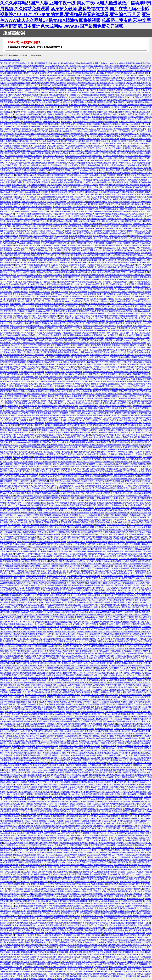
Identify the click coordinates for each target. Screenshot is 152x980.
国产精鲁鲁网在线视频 (49, 124)
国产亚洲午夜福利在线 (29, 534)
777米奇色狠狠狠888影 (134, 690)
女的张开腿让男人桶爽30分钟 (96, 330)
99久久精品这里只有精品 (66, 857)
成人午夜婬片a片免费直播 (138, 262)
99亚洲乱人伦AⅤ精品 (54, 714)
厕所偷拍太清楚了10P (91, 639)
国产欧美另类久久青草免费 (93, 908)
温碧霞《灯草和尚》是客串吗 (80, 236)
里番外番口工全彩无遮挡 (135, 636)
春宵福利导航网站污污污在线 (98, 658)
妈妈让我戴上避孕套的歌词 (11, 593)
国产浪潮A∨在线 (139, 255)
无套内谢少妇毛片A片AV (13, 428)
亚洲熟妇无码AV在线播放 (33, 860)
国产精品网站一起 (131, 90)
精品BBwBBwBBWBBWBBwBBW (16, 622)
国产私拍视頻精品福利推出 (103, 396)
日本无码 (74, 719)
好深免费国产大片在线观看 (19, 168)
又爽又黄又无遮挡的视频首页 (69, 92)
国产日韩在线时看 (34, 362)
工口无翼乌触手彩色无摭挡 (99, 292)
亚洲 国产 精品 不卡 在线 (54, 139)
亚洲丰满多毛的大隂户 (72, 294)
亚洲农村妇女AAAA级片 (21, 891)
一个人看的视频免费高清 (13, 860)
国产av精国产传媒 (129, 935)
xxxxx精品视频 (122, 845)
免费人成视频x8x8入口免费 (119, 202)
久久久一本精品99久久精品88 (83, 716)
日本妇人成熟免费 (73, 311)
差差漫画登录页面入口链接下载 (59, 852)
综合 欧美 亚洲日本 (101, 238)
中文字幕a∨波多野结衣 (78, 97)
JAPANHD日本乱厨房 (91, 262)
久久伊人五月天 (44, 578)
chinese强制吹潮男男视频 (59, 913)
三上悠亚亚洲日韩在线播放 (92, 906)
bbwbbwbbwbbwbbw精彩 (115, 452)
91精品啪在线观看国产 (68, 806)
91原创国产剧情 (42, 670)
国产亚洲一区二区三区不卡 (11, 63)
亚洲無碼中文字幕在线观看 (76, 544)
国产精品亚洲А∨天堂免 (12, 134)
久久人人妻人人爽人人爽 (86, 449)
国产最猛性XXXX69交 (17, 362)
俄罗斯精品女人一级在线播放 (34, 304)
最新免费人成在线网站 (110, 624)
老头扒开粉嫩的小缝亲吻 (68, 496)
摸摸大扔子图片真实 (49, 930)
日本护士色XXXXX (77, 194)
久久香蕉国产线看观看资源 (78, 73)
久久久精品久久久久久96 (97, 272)
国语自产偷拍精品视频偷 (26, 170)
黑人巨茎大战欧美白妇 (125, 765)
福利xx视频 (95, 670)
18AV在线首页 (70, 369)
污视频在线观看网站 (27, 391)
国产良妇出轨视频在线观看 (81, 950)
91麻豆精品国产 (98, 335)
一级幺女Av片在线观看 (100, 622)
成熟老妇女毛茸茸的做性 (118, 789)
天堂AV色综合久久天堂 (34, 75)
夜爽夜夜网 (12, 503)
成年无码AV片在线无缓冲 (13, 216)
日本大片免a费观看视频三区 (108, 605)
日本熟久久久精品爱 (92, 746)
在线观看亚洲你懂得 (32, 801)
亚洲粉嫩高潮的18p (23, 228)
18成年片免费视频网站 (118, 279)
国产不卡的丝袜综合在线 (73, 971)
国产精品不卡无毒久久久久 (94, 517)
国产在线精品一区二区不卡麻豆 (15, 289)
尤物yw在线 (103, 852)
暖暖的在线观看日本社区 (113, 529)
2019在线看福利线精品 (56, 447)
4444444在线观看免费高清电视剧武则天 (70, 321)
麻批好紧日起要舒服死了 (24, 386)
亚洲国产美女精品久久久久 (92, 916)
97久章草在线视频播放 (115, 321)
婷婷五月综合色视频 (26, 648)
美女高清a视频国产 (8, 102)
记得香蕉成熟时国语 (25, 483)
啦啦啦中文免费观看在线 (92, 326)
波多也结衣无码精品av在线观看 (29, 219)
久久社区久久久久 (22, 882)
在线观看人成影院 (95, 920)
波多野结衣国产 (60, 595)
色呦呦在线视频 (11, 959)
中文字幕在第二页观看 (91, 323)
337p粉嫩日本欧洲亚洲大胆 (33, 908)
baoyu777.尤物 (138, 583)
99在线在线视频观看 (40, 733)
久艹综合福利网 (122, 782)
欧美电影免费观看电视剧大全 (45, 92)
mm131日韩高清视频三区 (127, 957)
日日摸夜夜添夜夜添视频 (103, 913)
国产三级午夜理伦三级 (134, 894)
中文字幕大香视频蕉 (14, 122)
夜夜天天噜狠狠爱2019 (127, 80)
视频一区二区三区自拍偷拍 (92, 935)
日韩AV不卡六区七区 (17, 852)
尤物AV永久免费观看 (84, 826)
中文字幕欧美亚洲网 (114, 357)
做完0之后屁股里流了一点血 (112, 670)
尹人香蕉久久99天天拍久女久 (14, 199)
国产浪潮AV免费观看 (95, 452)
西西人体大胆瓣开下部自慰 (46, 284)
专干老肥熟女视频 (68, 940)
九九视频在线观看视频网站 (21, 299)
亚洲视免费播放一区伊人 (97, 219)
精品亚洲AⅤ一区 (145, 692)
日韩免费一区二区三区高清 (94, 804)
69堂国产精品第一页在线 (104, 245)
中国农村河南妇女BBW (114, 590)
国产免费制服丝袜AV (51, 668)
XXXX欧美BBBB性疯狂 (42, 809)
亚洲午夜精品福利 (59, 73)
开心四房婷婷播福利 (122, 350)
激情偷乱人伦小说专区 (12, 381)
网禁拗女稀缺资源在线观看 (118, 903)
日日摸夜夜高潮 (98, 275)
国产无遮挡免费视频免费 (88, 403)
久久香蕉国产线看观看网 (89, 406)
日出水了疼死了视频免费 (115, 109)
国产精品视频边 (30, 753)
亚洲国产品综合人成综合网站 (61, 221)
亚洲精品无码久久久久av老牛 (68, 457)
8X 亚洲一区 (52, 804)
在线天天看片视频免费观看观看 (41, 923)
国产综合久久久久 (80, 920)
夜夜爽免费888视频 (99, 578)
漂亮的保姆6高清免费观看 (100, 862)
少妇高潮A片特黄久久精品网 (21, 913)
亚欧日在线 (34, 639)
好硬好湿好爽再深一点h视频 (125, 729)
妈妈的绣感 (122, 262)
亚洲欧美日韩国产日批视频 (38, 437)
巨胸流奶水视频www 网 (68, 614)
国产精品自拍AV (71, 119)
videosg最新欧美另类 (136, 124)
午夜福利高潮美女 (10, 253)
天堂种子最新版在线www (79, 413)
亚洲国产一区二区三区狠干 (93, 760)
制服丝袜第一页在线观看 (127, 794)
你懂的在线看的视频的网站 (15, 71)
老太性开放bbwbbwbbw (70, 668)
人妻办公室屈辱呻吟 (111, 869)
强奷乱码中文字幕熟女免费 (131, 488)
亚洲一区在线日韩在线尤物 (132, 797)
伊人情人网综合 (108, 435)
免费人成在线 (13, 787)
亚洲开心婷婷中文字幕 (89, 801)
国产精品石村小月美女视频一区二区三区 (111, 267)
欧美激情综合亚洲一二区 (128, 816)
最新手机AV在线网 (24, 173)
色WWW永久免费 (80, 279)
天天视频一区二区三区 (32, 872)
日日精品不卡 (120, 83)
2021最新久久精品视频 (71, 906)
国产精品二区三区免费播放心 (31, 141)
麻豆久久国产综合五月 (122, 131)
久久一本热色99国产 (73, 114)
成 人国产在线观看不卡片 (125, 102)
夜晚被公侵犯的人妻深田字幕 (24, 862)
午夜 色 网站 (8, 462)
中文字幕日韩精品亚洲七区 (63, 204)
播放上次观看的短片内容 (122, 428)
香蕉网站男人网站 (74, 818)
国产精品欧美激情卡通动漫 (20, 889)
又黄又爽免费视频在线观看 (33, 66)
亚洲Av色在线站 (99, 391)
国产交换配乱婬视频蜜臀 (134, 192)
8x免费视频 (18, 682)
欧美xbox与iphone (7, 646)
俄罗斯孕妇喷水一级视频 (21, 563)
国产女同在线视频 (16, 119)
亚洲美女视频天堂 (111, 408)
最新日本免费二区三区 (50, 571)
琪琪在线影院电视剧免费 (46, 330)
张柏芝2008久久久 (100, 236)
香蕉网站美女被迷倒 (90, 282)
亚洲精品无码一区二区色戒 (104, 593)
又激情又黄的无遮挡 (132, 670)
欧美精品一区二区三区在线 (13, 709)
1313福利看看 (66, 432)
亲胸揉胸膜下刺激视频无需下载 (24, 954)
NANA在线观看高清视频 (35, 738)
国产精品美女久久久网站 (126, 668)
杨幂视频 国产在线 (112, 311)
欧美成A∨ (41, 602)
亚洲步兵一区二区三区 (24, 90)
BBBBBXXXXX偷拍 (41, 925)
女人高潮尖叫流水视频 (84, 491)
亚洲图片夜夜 (38, 568)
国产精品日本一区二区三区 (46, 867)
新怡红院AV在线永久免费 (49, 248)
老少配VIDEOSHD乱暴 (84, 131)
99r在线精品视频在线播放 (67, 612)
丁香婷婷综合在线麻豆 (81, 566)
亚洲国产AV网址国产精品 (128, 838)
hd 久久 (47, 486)
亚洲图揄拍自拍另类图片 (51, 187)
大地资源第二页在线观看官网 (75, 377)
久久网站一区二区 (95, 869)
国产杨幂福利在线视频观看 (100, 415)
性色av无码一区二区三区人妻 (79, 556)
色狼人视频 (90, 493)
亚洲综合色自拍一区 (50, 362)
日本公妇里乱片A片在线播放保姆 (78, 156)
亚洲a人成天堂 (59, 634)
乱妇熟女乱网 (86, 549)
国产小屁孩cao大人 (82, 316)
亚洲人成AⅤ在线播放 (19, 838)
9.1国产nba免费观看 (18, 279)
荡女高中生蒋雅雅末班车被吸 (75, 126)
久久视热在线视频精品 (142, 913)
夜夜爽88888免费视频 (25, 505)
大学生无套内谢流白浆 (56, 877)
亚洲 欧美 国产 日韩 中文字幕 (22, 78)
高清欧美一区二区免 (139, 173)
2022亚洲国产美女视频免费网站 (43, 685)
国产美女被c (47, 872)
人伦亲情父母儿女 (137, 903)
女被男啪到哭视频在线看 (104, 398)
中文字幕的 (78, 964)
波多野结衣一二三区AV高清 (122, 216)
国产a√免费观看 (98, 168)
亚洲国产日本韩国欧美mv (56, 818)
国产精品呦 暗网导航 (118, 258)
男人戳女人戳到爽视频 (78, 292)
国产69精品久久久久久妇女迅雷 (78, 360)
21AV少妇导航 (6, 464)
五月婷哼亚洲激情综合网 (129, 134)
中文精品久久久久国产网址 (84, 255)
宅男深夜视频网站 (26, 425)
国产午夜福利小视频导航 (103, 474)
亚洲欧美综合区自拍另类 (140, 63)
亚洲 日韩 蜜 (82, 857)
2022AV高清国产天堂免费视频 (73, 602)
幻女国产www (33, 248)
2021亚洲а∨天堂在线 (100, 690)
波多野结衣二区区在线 (100, 143)
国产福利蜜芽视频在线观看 (106, 522)
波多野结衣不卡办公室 (73, 192)
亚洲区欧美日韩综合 (125, 95)
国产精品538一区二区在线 (106, 573)
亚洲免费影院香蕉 (117, 690)
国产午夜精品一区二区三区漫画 (31, 372)
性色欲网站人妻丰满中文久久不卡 (13, 160)
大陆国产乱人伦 (143, 809)
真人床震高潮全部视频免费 (70, 338)
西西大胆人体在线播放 (31, 469)
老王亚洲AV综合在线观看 (123, 241)
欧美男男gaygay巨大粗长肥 (97, 967)
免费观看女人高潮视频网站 (123, 71)
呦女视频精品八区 (26, 916)
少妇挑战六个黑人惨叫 (24, 496)
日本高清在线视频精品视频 (99, 440)
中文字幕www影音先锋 (28, 406)
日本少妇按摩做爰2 (78, 933)
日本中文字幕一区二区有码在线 (28, 112)
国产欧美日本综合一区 (89, 843)
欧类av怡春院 (100, 797)
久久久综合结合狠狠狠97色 (69, 350)
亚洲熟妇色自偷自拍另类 (97, 857)
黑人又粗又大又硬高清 (32, 97)
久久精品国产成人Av (51, 141)
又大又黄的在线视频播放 (135, 648)
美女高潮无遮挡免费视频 (124, 937)
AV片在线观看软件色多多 (31, 658)
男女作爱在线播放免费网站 (89, 614)
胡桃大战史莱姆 (94, 595)
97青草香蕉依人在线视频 (14, 845)
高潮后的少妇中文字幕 (58, 520)
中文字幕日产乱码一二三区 (80, 690)
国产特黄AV (130, 685)
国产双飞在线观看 (114, 600)
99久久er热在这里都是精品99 (91, 767)
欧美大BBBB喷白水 (60, 675)
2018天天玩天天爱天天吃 (110, 646)
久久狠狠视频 (130, 165)
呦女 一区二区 (130, 207)
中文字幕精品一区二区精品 (98, 199)
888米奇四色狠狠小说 (21, 340)
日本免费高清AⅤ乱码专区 (47, 85)
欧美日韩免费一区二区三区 (133, 952)
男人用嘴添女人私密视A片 (18, 413)
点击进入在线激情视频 (68, 699)
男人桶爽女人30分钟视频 (101, 428)
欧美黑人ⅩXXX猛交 (89, 437)
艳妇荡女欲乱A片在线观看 (49, 517)
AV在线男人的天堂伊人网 (34, 590)
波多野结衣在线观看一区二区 (35, 585)
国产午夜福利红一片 (78, 680)
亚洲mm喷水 (19, 578)
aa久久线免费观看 (125, 818)
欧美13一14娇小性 (109, 838)
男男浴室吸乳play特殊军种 (81, 702)
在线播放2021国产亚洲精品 (84, 175)
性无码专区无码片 (119, 117)
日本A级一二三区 (40, 755)
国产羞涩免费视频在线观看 (108, 896)
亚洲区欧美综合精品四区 (48, 265)
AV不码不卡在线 (100, 597)
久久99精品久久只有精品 (89, 367)
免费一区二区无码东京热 (90, 624)
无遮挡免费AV (15, 304)
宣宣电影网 (89, 398)
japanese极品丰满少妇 (141, 801)
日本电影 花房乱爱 (115, 277)
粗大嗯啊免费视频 (61, 974)
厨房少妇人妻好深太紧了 (133, 328)
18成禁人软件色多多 (39, 68)
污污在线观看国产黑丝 (21, 573)
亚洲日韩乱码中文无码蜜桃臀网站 (132, 901)
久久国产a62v (22, 207)
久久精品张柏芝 (35, 100)
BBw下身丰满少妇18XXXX (126, 947)
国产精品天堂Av (34, 726)
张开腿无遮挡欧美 (41, 850)
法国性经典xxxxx (55, 755)
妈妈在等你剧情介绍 (74, 372)
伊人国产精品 (81, 272)
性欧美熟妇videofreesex (128, 160)
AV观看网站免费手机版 (53, 275)
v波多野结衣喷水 (11, 141)
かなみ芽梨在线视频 (84, 153)
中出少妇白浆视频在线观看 (71, 248)
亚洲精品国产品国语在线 (113, 539)
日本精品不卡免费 (27, 600)
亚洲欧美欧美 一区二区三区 (24, 806)
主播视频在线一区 (29, 593)
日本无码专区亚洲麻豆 (13, 872)
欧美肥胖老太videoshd (9, 445)
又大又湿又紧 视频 (74, 396)
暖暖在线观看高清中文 (115, 377)
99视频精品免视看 (110, 214)
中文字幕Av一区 (38, 180)
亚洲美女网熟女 (111, 160)
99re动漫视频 (40, 818)
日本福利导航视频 (131, 476)
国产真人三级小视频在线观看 (122, 848)
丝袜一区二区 (19, 481)
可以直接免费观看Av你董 (47, 381)
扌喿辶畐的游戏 (45, 231)
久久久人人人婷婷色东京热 (19, 163)
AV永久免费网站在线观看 (104, 656)
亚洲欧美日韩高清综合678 (116, 391)
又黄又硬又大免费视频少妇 (120, 420)
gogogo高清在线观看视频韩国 (68, 721)
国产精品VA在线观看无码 (117, 884)
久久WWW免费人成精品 (23, 243)
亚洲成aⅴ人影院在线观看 (112, 561)
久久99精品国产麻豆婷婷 (27, 957)
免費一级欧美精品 (25, 430)
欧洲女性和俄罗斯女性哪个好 (103, 102)
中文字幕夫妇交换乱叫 (87, 119)
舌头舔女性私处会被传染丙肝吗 (90, 476)
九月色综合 (57, 209)
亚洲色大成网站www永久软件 (20, 568)
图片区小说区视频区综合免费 (56, 787)
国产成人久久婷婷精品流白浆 (25, 527)
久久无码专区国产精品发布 (80, 867)
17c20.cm (126, 755)
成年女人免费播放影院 (101, 389)
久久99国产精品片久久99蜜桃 (138, 496)
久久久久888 (86, 284)
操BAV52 (65, 933)
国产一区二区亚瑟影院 (106, 792)
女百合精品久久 (75, 224)
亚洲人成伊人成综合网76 (81, 211)
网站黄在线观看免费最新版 (65, 449)
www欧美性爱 (6, 862)
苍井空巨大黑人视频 (143, 532)
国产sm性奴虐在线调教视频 (77, 415)
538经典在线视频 (143, 248)
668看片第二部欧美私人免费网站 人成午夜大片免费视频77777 (123, 964)
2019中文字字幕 (111, 760)
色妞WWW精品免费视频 (68, 406)
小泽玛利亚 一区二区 (13, 403)
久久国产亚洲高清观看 (29, 272)
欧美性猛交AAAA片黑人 (103, 865)
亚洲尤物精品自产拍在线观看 (84, 464)
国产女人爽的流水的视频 (109, 340)
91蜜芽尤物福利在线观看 (23, 925)
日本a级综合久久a (92, 770)
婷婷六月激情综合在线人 (59, 622)
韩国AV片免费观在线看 (86, 479)
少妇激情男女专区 (139, 211)
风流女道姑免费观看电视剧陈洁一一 (107, 549)
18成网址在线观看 (138, 629)
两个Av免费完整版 (85, 226)
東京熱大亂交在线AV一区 (83, 231)
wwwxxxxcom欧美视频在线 (115, 899)
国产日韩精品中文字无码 (116, 918)
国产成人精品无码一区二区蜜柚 (51, 731)
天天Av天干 (9, 109)
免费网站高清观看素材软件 (135, 466)
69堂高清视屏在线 (104, 71)
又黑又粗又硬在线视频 (62, 848)
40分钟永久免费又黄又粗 (26, 338)
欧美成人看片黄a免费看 (81, 957)
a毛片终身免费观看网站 (91, 294)
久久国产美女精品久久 (81, 661)
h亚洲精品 (12, 920)
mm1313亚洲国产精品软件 (25, 466)
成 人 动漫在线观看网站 (100, 969)
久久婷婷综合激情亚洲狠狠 (128, 364)
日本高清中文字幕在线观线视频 (38, 719)
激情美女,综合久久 (133, 721)
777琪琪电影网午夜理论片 (43, 889)
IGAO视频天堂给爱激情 (38, 644)
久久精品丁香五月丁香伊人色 (122, 355)
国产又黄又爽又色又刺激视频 (120, 588)
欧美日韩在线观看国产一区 (59, 716)
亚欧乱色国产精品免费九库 (61, 158)
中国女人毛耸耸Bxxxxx (132, 563)
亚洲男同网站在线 (77, 483)
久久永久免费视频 (122, 464)
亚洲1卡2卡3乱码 (104, 811)
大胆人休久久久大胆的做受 (93, 318)
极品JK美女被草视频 (133, 510)
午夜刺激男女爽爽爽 (115, 90)
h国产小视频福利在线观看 (64, 580)
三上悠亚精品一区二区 (9, 916)
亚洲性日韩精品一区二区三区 (65, 177)
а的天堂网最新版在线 (15, 765)
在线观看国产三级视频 (60, 719)
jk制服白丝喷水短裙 (78, 199)
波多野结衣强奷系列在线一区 (21, 811)
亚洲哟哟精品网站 (116, 738)
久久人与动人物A (121, 930)
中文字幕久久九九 (38, 379)
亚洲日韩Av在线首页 (59, 165)
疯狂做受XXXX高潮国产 (120, 204)
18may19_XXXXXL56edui (114, 369)
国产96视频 (53, 554)
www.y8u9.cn (84, 510)
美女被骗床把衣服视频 (121, 381)
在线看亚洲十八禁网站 (71, 695)
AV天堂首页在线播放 (112, 850)
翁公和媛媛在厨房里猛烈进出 (79, 682)
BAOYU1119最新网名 (142, 462)
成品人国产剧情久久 (11, 614)
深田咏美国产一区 (83, 554)
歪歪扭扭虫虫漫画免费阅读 (56, 738)
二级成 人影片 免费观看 (95, 879)
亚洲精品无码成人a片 (24, 580)
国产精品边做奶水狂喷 (30, 500)
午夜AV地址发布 (18, 937)
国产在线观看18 (24, 595)
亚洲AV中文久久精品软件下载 (55, 823)
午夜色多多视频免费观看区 (99, 97)
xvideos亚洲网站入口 (35, 360)
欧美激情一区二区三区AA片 (90, 741)
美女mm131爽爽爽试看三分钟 (35, 896)
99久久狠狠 (75, 792)
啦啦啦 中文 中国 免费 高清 (41, 413)
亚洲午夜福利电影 (79, 884)
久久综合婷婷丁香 (92, 454)
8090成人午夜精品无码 (87, 129)
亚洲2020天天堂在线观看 (62, 279)
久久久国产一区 (118, 415)
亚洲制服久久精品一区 (124, 641)
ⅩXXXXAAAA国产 (76, 896)
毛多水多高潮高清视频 (76, 469)
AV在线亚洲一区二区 (127, 760)
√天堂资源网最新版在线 (76, 947)
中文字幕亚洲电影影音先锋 (64, 488)
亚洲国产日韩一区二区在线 (27, 517)
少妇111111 (106, 265)
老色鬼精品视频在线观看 (102, 117)
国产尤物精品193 (51, 937)
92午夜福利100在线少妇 (102, 211)
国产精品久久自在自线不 (29, 267)
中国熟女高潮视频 (15, 313)
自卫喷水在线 (87, 411)
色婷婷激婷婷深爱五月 (121, 811)
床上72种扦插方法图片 (58, 250)
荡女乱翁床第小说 (141, 746)
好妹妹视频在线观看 (113, 826)
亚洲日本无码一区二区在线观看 (118, 243)
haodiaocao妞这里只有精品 (28, 515)
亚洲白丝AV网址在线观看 (66, 241)
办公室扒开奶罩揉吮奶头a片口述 (91, 928)
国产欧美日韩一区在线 (19, 471)
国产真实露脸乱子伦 (42, 148)
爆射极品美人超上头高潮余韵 (12, 529)
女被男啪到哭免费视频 (138, 513)
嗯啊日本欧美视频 (97, 590)
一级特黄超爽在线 (63, 663)
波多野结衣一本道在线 (17, 124)
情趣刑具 (43, 971)
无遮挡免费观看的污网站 (92, 114)
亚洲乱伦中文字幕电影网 (77, 823)
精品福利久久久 (83, 462)
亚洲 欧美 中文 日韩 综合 (29, 282)
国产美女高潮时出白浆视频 (119, 945)
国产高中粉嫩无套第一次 (132, 600)
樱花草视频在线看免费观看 (45, 899)
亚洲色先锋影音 (81, 418)
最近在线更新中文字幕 (98, 445)
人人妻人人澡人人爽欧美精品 (93, 835)
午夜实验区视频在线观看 (103, 699)
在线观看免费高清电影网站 (54, 816)
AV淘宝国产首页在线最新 (94, 122)
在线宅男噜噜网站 (74, 908)
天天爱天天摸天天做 (133, 323)
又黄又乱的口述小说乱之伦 (122, 498)
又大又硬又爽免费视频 (112, 580)
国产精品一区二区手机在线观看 (17, 724)
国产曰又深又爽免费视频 (13, 843)
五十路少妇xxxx (86, 656)
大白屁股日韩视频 (136, 525)
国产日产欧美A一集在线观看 (135, 517)
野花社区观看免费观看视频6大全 (38, 73)
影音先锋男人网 (75, 411)
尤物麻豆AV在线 (72, 430)
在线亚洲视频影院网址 (79, 498)
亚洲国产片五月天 (127, 896)
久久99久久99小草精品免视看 (83, 750)
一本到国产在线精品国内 (93, 648)
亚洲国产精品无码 (113, 627)
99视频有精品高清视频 (88, 430)
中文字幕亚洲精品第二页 (108, 209)
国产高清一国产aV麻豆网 (137, 143)
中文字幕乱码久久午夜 (86, 833)
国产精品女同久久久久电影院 (26, 476)
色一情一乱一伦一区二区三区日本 (138, 590)
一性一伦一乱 (10, 219)
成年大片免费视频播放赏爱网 (130, 695)
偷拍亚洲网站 (50, 364)
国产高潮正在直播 (142, 520)
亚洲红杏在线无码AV (65, 131)
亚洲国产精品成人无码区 (118, 236)
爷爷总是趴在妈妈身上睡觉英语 (45, 350)
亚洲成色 (147, 168)
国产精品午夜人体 (15, 513)
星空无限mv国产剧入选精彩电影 (96, 571)
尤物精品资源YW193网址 (95, 585)
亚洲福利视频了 (36, 610)
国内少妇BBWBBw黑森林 (59, 678)
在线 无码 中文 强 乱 (141, 588)
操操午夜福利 (49, 277)
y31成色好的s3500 (8, 505)
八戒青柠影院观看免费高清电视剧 (104, 316)
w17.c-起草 (30, 641)
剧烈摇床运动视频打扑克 (30, 241)
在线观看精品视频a (112, 136)
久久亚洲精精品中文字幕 (88, 607)
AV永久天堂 (61, 527)
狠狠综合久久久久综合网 (114, 648)
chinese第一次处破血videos (58, 821)
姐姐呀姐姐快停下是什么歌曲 (110, 692)
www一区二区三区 (43, 343)
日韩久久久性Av (90, 964)
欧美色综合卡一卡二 (133, 483)
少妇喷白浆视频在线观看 (111, 707)
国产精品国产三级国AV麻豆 (15, 668)
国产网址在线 (29, 284)
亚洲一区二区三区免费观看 (29, 865)
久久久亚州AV (44, 780)
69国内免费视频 (55, 906)
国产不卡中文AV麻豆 (120, 163)
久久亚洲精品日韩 (103, 750)
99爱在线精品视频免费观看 (69, 748)
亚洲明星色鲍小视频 (64, 459)
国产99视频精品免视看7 (15, 738)
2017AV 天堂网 (45, 537)
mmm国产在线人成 (31, 415)
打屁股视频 (30, 311)
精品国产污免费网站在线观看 (136, 906)
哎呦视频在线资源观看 (141, 374)
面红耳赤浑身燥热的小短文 (139, 702)
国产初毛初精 (109, 462)
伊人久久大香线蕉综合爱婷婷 (45, 462)
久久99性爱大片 (58, 343)
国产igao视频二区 (45, 957)
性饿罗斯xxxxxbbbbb (82, 428)
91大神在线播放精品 (75, 527)
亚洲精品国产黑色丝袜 (56, 838)
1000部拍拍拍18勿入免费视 (62, 964)
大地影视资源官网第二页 (55, 590)
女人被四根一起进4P (44, 634)
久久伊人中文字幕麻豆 (138, 789)
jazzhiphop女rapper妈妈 (131, 627)
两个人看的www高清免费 (128, 449)
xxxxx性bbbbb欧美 (90, 840)
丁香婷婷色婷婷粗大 (94, 933)
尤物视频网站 (75, 835)
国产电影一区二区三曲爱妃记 (30, 777)
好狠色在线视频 (137, 534)
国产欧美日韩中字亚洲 (123, 913)
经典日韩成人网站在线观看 (73, 629)
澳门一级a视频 (139, 675)
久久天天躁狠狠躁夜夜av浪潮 (18, 83)
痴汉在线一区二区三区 (52, 661)
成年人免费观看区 (29, 381)
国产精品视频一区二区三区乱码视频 (74, 665)
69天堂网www (62, 891)
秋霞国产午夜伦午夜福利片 (70, 753)
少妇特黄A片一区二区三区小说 (115, 187)
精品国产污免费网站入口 (54, 597)
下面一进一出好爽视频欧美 (39, 969)
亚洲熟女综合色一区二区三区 (23, 136)
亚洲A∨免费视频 (127, 617)
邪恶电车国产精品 (122, 435)
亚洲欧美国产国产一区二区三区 (101, 780)
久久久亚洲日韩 (73, 576)
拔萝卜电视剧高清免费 (38, 146)
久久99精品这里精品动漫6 (44, 459)
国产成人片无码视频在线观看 (82, 267)
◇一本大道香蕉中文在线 (119, 182)
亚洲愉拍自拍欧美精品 (9, 367)
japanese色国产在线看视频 (100, 855)
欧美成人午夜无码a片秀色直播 (97, 629)
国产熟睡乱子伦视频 (140, 607)
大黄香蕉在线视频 (69, 503)
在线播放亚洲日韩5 (8, 207)
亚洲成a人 (119, 661)
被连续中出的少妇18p (133, 321)
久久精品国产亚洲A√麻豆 (117, 146)
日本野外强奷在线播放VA (22, 224)
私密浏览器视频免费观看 (114, 916)
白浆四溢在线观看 (56, 192)
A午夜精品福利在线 (101, 306)
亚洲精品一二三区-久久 (140, 945)
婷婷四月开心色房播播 (73, 100)
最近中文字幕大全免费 (45, 782)
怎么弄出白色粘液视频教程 (107, 816)
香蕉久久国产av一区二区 (20, 221)
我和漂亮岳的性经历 (125, 112)
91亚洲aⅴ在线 (91, 534)
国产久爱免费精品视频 (140, 573)
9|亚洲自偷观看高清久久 (136, 954)
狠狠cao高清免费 (135, 967)
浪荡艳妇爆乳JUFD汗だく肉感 (71, 746)
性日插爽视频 (104, 282)
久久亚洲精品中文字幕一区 (91, 187)
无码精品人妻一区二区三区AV (70, 309)
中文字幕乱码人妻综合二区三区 (47, 78)
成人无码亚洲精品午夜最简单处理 (106, 488)
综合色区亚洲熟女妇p (32, 187)
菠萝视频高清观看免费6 (23, 755)
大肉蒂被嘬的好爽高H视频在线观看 (71, 784)
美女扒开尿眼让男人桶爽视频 (78, 447)
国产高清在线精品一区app (44, 236)
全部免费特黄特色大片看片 (114, 602)
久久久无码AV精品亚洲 (40, 168)
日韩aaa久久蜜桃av (75, 90)
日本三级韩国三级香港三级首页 (124, 265)
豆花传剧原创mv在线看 (49, 282)
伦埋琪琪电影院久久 (109, 818)
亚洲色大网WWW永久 (56, 607)
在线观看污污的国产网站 (17, 950)
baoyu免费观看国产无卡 (71, 437)
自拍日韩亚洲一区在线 (126, 248)
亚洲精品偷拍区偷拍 (58, 925)
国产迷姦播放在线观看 (12, 335)
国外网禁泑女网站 (58, 311)
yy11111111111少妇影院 (51, 197)
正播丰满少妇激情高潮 (27, 721)
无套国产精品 (22, 976)
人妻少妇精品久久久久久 (14, 95)
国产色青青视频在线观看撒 (73, 653)
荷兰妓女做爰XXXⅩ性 (92, 248)
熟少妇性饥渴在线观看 (122, 704)
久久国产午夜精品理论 (58, 525)
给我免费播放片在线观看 (29, 347)
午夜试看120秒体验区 (61, 792)
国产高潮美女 (141, 340)
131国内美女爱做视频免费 (120, 814)
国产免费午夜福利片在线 (13, 687)
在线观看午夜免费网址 (33, 95)
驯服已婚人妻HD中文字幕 (34, 105)
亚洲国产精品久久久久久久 (65, 811)
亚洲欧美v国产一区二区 (85, 687)
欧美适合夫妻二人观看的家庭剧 (111, 207)
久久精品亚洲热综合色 (52, 333)
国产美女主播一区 (76, 568)
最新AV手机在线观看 (121, 942)
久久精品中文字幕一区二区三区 (30, 275)
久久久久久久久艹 (21, 680)
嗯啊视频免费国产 (32, 767)
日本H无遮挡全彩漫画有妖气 (45, 835)
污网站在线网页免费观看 (127, 772)
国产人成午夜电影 (129, 653)
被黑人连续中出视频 (41, 583)
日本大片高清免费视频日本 (43, 328)
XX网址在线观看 (18, 311)
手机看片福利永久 (85, 772)
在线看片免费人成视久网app (132, 869)
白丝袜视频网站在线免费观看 (117, 513)
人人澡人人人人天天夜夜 (62, 809)
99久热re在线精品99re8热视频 (20, 107)
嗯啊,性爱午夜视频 (41, 913)
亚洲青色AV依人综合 (67, 124)
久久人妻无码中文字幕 (29, 614)
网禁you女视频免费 (105, 937)
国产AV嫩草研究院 (7, 338)
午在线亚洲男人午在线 (42, 243)
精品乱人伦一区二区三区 (24, 432)
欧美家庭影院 (142, 668)
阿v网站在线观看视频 (95, 974)
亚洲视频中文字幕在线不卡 (49, 420)
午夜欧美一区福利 (137, 313)
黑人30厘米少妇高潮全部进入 (40, 207)
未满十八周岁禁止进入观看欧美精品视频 (84, 165)
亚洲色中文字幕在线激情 (141, 177)
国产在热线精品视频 (78, 678)
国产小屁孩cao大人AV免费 (53, 216)
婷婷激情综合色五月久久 (122, 233)
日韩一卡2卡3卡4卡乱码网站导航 (127, 75)
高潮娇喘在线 (51, 950)
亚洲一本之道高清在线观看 (48, 753)
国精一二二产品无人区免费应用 (30, 503)
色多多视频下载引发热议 (51, 726)
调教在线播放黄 (125, 394)
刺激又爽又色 (89, 289)
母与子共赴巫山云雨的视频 (56, 908)
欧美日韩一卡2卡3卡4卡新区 (48, 741)
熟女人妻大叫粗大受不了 (56, 180)
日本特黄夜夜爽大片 (140, 345)
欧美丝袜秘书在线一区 (139, 578)
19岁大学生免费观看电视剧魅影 (55, 97)
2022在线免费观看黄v (140, 289)
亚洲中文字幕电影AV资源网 (113, 500)
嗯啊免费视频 (54, 63)
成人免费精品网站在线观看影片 (50, 624)
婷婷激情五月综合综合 (38, 398)
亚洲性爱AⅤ (97, 156)
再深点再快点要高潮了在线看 (93, 748)
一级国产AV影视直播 (78, 583)
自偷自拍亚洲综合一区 (79, 515)
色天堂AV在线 (57, 546)
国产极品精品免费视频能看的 (129, 724)
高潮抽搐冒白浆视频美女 (30, 396)
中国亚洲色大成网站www (120, 306)
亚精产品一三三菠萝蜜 (75, 486)
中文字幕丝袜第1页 (65, 381)
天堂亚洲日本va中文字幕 (23, 899)
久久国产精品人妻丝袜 (50, 702)
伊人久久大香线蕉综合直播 (43, 435)
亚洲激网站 (45, 158)
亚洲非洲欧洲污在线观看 (116, 954)
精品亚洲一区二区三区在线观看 (85, 852)
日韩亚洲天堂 (104, 430)
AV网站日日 (65, 702)
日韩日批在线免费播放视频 (56, 967)
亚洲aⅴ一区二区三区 (8, 180)
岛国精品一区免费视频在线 (30, 748)
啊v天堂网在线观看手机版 (44, 258)
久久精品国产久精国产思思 (36, 845)
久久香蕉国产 (144, 610)
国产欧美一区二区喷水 (36, 901)
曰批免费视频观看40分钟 (36, 576)
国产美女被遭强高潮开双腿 (125, 401)
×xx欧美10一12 (66, 78)
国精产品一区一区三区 (105, 833)
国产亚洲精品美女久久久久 (34, 119)
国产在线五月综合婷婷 (33, 156)
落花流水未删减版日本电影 (141, 860)
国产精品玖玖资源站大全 (96, 469)
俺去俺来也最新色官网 (40, 306)
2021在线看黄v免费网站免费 (44, 153)
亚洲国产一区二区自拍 (24, 352)
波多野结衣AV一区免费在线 (132, 646)
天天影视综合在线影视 (96, 377)
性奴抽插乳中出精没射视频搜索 (39, 199)
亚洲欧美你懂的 (125, 454)
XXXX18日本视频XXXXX (115, 971)
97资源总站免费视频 (99, 345)
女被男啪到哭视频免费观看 (139, 799)
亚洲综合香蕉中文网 (46, 226)
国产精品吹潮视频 (103, 471)
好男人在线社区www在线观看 (123, 78)
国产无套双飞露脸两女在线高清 (138, 190)
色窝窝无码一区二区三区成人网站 (72, 85)
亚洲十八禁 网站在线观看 (19, 629)
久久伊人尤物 (32, 231)
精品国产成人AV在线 (61, 199)
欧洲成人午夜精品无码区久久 (27, 175)
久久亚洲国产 (65, 513)
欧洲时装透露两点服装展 (65, 619)
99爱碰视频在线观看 (123, 255)
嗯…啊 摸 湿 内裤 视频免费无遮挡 (24, 131)
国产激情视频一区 (100, 505)
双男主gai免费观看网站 (44, 321)
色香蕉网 (63, 508)
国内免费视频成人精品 (133, 529)
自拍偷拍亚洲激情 (50, 610)
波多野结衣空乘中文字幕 (26, 270)
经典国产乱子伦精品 (109, 262)
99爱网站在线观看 (53, 962)
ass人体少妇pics (65, 862)
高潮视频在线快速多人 (33, 216)
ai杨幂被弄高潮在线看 (51, 122)
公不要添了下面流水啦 (92, 500)
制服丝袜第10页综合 (74, 289)
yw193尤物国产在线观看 (99, 258)
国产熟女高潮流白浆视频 (133, 277)
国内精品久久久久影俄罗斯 (111, 563)
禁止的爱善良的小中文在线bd (93, 695)
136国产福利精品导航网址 (105, 309)
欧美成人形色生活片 (40, 729)
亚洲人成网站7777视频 (100, 651)
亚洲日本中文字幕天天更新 (102, 287)
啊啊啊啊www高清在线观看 (89, 442)
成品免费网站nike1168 (27, 770)
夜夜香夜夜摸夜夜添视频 (13, 374)
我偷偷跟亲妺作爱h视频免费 (93, 712)
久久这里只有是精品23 (135, 219)
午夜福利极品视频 (19, 185)
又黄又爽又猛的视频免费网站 (21, 204)
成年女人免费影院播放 (118, 967)
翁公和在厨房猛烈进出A (140, 442)
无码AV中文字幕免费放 (32, 374)
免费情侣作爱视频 (113, 797)
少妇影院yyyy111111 (47, 71)
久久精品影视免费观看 (67, 408)
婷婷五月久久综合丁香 (76, 493)
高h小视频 (111, 546)
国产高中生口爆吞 (22, 301)
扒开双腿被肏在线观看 (142, 233)
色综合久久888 (35, 928)
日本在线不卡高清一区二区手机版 (133, 678)
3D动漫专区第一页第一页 (114, 894)
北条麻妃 (63, 190)
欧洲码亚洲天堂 (53, 432)
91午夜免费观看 (97, 510)
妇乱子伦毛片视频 (75, 301)
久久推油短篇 (139, 877)
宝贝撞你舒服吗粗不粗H (108, 607)
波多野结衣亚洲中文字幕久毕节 (128, 806)
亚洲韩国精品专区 (21, 928)
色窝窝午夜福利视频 (135, 962)
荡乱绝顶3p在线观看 (54, 304)
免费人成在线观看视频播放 (125, 867)
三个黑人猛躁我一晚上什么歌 (18, 379)
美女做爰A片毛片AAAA (24, 245)
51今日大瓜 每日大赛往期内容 (102, 73)
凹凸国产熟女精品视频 (47, 131)
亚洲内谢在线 (50, 612)
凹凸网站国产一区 (91, 83)
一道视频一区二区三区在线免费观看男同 (97, 350)
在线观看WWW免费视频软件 (16, 644)
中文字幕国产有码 (66, 316)
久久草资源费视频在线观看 (57, 411)
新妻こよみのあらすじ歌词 (21, 326)
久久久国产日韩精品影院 (71, 962)
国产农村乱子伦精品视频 (10, 534)
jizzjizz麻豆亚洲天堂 (65, 855)
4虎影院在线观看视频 (77, 675)
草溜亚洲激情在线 (39, 821)
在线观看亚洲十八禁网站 (27, 833)
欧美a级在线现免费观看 (89, 63)
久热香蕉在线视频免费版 (125, 736)
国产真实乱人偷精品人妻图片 (78, 814)
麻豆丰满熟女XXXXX (58, 765)
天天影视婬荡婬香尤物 (100, 814)
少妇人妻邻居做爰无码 (25, 296)
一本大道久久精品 (42, 641)
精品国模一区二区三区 (118, 799)
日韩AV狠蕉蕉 (126, 882)
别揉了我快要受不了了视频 (69, 284)
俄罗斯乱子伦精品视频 (125, 612)
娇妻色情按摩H (113, 469)
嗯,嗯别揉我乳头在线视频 (10, 940)
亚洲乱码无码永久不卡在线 (13, 641)
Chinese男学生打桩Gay (9, 971)
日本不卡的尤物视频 (31, 687)
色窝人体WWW (113, 617)
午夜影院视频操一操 (65, 255)
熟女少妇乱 (139, 95)
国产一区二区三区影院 (62, 957)
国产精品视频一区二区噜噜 (70, 318)
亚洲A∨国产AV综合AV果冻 (97, 738)
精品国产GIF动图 (55, 644)
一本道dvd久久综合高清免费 (119, 857)
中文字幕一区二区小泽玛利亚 (81, 66)
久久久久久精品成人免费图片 (94, 753)
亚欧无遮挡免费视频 (13, 255)
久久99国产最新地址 (56, 146)
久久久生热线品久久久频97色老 (120, 763)
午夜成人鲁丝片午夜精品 (99, 610)
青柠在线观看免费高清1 (125, 437)
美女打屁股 (103, 840)
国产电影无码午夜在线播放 (44, 90)
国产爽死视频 (143, 833)
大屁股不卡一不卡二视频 (93, 644)
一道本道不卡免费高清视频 (135, 699)
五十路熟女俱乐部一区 (63, 889)
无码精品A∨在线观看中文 (122, 224)
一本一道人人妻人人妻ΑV (24, 321)
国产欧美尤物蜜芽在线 (30, 940)
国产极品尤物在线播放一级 (26, 646)
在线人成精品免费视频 (120, 750)
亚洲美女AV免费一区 (33, 823)
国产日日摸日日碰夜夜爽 (10, 612)
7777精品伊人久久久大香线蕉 (69, 685)
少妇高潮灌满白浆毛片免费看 (42, 619)
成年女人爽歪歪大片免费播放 (77, 343)
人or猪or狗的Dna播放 (88, 937)
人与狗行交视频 (43, 170)
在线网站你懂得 (44, 345)
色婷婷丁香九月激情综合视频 (59, 743)
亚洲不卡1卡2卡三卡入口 (77, 357)
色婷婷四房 (112, 95)
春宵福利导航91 (123, 573)
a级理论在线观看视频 (107, 843)
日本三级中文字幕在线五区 (115, 974)
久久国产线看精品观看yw (113, 920)
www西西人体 (6, 340)
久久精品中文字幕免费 (71, 187)
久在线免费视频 (131, 920)
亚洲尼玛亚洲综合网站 (58, 313)
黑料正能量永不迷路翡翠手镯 (120, 345)
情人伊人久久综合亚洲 (34, 937)
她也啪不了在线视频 (8, 886)
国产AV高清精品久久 (86, 719)
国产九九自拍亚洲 (127, 340)
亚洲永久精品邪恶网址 (85, 573)
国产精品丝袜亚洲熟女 (103, 241)
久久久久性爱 (32, 71)
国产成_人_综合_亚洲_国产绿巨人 (108, 828)
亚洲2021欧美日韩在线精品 (95, 617)
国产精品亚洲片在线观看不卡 (60, 600)
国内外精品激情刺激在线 (90, 576)
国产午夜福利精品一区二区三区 (90, 529)
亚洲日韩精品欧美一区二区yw (100, 418)
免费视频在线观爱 (99, 95)
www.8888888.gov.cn (80, 299)
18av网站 (10, 90)
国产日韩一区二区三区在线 (125, 396)
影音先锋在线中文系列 (84, 872)
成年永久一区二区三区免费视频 (139, 100)
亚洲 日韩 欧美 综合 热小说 (51, 760)
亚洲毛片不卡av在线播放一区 (53, 143)
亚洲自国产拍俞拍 (108, 294)
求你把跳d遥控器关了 (25, 102)
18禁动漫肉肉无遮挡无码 (91, 685)
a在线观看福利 (72, 928)
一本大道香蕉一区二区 (41, 80)
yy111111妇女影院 (107, 367)
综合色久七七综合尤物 (24, 850)
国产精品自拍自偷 (135, 389)
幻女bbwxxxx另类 (43, 311)
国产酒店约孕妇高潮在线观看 (97, 423)
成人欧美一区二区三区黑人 (41, 384)
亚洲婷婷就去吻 (48, 886)
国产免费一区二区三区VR (96, 146)
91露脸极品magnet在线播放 (39, 440)
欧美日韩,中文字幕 (15, 760)
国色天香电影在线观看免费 (70, 627)
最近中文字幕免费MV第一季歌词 (61, 418)
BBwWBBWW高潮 (47, 88)
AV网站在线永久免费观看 (44, 102)
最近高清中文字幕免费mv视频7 (54, 469)
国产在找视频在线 (49, 707)
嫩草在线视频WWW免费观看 (73, 386)
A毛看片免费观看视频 (68, 476)
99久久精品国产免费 (16, 816)
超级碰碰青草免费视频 (14, 156)
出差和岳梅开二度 (72, 597)
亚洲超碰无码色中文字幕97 (48, 559)
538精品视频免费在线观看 (74, 304)
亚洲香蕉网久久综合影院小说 (51, 377)
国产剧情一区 (119, 685)
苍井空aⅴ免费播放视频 (115, 168)
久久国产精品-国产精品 (69, 260)
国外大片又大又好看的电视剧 (32, 787)
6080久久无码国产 (62, 267)
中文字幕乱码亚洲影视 (13, 408)
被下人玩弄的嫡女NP (131, 828)
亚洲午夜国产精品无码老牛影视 (58, 884)
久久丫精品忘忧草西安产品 (75, 219)
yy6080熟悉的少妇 (107, 612)
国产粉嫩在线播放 (118, 639)
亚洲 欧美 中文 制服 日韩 (141, 537)
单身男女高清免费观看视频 (109, 923)
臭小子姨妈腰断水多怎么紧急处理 (98, 634)
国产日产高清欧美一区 (54, 423)
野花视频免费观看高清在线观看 (139, 109)
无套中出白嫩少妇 (7, 245)
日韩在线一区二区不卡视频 (86, 347)
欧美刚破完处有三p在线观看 (93, 338)
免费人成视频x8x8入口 (29, 474)
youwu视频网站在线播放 (67, 833)
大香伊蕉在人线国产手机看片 (68, 656)
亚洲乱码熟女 (56, 425)
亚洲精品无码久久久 (8, 704)
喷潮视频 (75, 173)
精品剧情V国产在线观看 (29, 537)
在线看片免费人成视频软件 (100, 498)
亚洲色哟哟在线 (89, 372)
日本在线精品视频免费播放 (120, 682)
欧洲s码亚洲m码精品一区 (71, 976)
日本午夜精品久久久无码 (88, 185)
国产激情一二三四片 (134, 452)
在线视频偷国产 (84, 345)
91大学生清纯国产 (78, 879)
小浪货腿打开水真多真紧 (35, 884)
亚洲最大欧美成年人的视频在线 (94, 92)
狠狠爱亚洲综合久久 (38, 877)
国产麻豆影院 (45, 539)
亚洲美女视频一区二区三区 (17, 398)
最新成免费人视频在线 (64, 389)
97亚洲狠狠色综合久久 (105, 255)
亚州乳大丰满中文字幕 (16, 719)
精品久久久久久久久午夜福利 (12, 192)
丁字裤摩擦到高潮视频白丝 (125, 595)
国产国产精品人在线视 (89, 709)
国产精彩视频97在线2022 (132, 549)
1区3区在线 (106, 442)
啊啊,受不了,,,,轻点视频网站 (84, 889)
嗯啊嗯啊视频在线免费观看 (127, 411)
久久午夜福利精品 (42, 483)
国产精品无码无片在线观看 (121, 360)
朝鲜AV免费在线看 (31, 513)
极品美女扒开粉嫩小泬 (109, 454)
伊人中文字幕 (5, 311)
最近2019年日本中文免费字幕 (104, 957)
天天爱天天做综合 (41, 765)
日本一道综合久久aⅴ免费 (129, 673)
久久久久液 (63, 265)
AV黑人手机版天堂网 (113, 908)
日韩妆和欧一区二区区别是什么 (40, 160)
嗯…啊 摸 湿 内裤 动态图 (40, 301)
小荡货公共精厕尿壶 (77, 243)
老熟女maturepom (25, 92)
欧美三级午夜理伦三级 (52, 799)
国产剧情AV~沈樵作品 (15, 869)
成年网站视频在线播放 (68, 772)
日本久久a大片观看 (62, 435)
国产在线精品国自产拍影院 (90, 496)
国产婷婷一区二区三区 (93, 726)
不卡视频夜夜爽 (90, 896)
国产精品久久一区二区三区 (80, 959)
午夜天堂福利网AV (53, 602)
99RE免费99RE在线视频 (92, 551)
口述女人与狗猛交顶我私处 (36, 607)
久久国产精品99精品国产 (38, 520)
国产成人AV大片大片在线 (60, 471)
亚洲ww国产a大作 (34, 668)
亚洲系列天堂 (10, 440)
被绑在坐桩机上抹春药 (140, 129)
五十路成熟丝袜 (86, 597)
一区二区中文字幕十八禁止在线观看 (135, 775)
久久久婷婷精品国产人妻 (10, 60)
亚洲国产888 (36, 510)
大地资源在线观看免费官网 (34, 714)
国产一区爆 (87, 396)
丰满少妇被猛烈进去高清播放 (95, 277)
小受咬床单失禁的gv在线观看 (119, 173)
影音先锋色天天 (27, 493)
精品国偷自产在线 (48, 241)
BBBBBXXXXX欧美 (86, 901)
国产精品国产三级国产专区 (82, 481)
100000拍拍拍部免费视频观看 (42, 697)
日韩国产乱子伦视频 (136, 292)
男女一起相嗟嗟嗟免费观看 (131, 631)
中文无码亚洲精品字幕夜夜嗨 (56, 105)
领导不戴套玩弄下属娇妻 (102, 704)
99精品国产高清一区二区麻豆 (103, 284)
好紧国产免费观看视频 (55, 379)
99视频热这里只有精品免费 (35, 682)
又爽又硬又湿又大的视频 (25, 316)
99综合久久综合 (93, 930)
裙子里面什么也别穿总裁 (141, 204)
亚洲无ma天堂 (126, 503)
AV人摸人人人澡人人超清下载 (12, 695)
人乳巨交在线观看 (73, 877)
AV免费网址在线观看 (113, 335)
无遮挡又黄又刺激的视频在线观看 (102, 845)
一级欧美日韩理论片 (47, 401)
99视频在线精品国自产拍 (121, 177)
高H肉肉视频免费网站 (108, 105)
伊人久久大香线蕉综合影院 (97, 799)
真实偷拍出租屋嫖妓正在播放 (34, 828)
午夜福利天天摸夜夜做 (99, 665)
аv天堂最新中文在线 (107, 403)
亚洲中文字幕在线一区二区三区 (34, 617)
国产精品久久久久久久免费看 (84, 384)
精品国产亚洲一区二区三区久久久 (69, 500)
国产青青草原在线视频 (38, 323)
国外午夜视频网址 (14, 828)
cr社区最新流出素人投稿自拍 (51, 935)
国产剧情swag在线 (44, 840)
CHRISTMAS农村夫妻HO (31, 690)
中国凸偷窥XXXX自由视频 (120, 731)
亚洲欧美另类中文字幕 (21, 962)
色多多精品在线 (52, 772)
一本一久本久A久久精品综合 (89, 88)
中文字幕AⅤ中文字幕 (31, 158)
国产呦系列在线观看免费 (98, 279)
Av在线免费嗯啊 (119, 634)
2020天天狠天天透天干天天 (95, 546)
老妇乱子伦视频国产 (61, 794)
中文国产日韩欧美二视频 (55, 372)
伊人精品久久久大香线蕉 (131, 136)
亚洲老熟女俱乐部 (138, 306)
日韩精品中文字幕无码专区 (56, 724)
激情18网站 (66, 661)
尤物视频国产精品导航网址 (120, 537)
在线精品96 (12, 92)
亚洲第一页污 (96, 619)
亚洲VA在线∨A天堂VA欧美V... (37, 869)
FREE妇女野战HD (11, 406)
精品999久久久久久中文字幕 (92, 311)
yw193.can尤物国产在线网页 (11, 605)
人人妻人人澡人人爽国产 (48, 476)
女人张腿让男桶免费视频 (116, 714)
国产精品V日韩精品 (125, 384)
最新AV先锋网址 (139, 114)
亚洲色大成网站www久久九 (132, 199)
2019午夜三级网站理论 (67, 462)
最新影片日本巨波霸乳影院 (126, 245)
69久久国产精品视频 (18, 901)
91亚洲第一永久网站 (70, 767)
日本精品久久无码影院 (112, 726)
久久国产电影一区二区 (107, 151)
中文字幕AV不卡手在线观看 (137, 971)
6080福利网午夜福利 (112, 107)
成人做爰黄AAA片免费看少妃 (119, 301)
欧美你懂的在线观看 (80, 160)
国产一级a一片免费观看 (48, 843)
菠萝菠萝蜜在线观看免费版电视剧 (136, 335)
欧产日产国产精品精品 (24, 459)
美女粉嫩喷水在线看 (44, 488)
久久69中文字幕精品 (111, 551)
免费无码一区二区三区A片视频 (139, 714)
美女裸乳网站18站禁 (79, 869)
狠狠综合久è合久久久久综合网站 (81, 508)
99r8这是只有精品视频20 (83, 233)
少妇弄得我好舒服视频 (137, 279)
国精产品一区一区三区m (47, 855)
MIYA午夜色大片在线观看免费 (30, 959)
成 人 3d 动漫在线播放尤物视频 (76, 445)
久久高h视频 (106, 224)
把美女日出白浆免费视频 (136, 597)
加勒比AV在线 (136, 925)
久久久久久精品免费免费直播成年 (138, 787)
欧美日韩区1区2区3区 (55, 119)
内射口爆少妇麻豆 (47, 347)
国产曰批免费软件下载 (116, 597)
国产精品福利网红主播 (15, 651)
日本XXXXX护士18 (137, 874)
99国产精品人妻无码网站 (141, 350)
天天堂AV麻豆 (88, 309)
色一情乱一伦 (99, 109)
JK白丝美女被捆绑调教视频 (62, 505)
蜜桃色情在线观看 (122, 63)
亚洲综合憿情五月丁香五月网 (113, 323)
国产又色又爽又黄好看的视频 (113, 496)
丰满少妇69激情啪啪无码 (25, 903)
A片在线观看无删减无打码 (27, 420)
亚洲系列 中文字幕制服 (95, 243)
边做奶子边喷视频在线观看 (80, 651)
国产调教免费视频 (95, 823)
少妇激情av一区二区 (137, 236)
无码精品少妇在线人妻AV (87, 631)
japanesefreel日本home (62, 384)
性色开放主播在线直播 (62, 658)
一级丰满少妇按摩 (101, 481)
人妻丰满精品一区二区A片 (52, 709)
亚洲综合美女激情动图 (102, 381)
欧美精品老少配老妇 (82, 296)
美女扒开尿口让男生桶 (101, 848)
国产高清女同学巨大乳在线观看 (105, 80)
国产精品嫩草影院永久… (141, 282)
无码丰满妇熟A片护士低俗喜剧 (68, 551)
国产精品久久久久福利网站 (62, 578)
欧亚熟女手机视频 (10, 770)
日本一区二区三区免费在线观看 (62, 882)
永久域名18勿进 (83, 408)
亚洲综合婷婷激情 (68, 141)
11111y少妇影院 (71, 510)
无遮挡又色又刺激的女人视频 (118, 313)
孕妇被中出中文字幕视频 (48, 614)
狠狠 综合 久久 (66, 270)
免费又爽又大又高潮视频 (131, 481)
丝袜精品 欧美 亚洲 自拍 (37, 114)
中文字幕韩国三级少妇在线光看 (138, 156)
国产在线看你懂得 (62, 277)
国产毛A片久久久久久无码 (135, 614)
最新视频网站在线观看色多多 (80, 391)
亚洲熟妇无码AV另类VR (71, 374)
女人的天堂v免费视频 (24, 233)
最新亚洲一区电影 (12, 474)
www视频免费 (72, 607)
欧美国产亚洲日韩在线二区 (118, 515)
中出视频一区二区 (133, 318)
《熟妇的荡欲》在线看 (39, 221)
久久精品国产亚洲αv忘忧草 (15, 394)
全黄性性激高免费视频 (19, 146)
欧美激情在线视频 (7, 857)
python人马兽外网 (144, 527)
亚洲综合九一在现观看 (123, 287)
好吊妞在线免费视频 (52, 831)
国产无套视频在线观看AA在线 (74, 799)
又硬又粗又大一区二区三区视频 (70, 804)
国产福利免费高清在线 (21, 211)
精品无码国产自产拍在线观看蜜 (62, 306)
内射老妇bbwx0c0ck (123, 289)
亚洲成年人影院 (106, 583)
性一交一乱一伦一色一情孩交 (85, 697)
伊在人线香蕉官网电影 (60, 440)
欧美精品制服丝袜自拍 (19, 979)
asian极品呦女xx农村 (42, 675)
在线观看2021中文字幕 (131, 886)
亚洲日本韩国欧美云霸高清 (53, 219)
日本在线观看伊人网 (88, 605)
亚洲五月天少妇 (69, 573)
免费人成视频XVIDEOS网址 (90, 260)
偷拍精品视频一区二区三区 (122, 471)
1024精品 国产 (93, 362)
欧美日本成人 (66, 122)
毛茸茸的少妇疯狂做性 (77, 724)
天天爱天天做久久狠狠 (135, 899)
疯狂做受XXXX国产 (111, 644)
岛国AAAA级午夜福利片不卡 (96, 588)
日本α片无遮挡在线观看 (111, 784)
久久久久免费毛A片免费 (23, 462)
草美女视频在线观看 (55, 114)
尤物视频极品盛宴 (28, 670)
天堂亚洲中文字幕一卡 (111, 114)
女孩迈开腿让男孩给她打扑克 (70, 262)
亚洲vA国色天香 (110, 724)
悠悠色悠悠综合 (100, 173)
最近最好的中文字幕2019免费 (89, 838)
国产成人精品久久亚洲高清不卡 (85, 158)
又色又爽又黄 (77, 394)
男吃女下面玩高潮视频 (47, 532)
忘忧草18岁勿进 (93, 678)
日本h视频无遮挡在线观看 (96, 141)
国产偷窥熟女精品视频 (101, 78)
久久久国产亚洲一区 (58, 814)
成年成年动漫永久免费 (141, 503)
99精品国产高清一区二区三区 (22, 775)
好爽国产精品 (19, 767)
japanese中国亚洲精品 (94, 352)
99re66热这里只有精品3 (136, 386)
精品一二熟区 (126, 114)
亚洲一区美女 (16, 209)
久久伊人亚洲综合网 (8, 437)
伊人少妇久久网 (55, 629)
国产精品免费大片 (38, 724)
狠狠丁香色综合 (107, 379)
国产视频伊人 (68, 425)
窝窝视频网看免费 (85, 474)
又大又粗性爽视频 (70, 185)
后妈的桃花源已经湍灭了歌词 (117, 585)
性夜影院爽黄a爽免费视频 (18, 661)
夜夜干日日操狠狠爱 (118, 143)
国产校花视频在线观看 (140, 755)
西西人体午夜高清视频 (104, 401)
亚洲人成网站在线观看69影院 (23, 343)
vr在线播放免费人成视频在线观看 (70, 330)
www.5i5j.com (18, 139)
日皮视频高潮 (74, 168)
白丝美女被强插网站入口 (34, 636)
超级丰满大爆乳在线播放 (100, 355)
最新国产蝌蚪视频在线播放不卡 (114, 486)
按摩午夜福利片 (33, 124)
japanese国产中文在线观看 (42, 556)
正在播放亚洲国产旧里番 (81, 435)
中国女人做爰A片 (138, 862)
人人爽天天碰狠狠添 (43, 245)
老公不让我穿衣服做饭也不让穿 (63, 563)
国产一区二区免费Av (41, 335)
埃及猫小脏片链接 (58, 357)
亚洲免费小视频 (125, 408)
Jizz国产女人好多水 (109, 746)
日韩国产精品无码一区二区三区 (46, 107)
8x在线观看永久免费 (85, 241)
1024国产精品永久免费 (139, 272)
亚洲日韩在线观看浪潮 (46, 721)
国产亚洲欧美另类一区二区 (120, 556)
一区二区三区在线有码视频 (101, 566)
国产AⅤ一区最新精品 (116, 542)
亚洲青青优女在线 (94, 784)
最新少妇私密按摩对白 (131, 891)
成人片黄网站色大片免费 (44, 389)
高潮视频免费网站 (133, 976)
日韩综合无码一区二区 (54, 369)
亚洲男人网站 (79, 328)
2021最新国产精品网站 (20, 610)
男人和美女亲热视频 (90, 692)
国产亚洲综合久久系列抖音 (21, 750)
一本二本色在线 (31, 578)
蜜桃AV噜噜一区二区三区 (16, 780)
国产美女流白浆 (89, 816)
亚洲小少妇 (105, 639)
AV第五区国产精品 (83, 619)
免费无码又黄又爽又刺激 (65, 117)
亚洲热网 (4, 153)
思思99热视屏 (144, 158)
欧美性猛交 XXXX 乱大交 (40, 165)
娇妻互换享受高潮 (10, 165)
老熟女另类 (122, 194)
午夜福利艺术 (55, 437)
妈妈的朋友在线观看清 (82, 78)
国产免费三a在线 (113, 775)
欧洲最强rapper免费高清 (130, 253)
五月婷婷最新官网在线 (140, 440)
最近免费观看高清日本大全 (101, 874)
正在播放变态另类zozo (53, 294)
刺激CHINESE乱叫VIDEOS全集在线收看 (21, 712)
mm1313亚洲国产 (24, 435)
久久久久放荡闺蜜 (103, 493)
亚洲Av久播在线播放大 (133, 539)
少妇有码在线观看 (29, 665)
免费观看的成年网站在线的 (125, 413)
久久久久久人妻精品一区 (59, 483)
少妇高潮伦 (122, 522)
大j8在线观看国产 (80, 600)
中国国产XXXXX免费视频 (64, 228)
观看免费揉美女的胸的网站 (80, 335)
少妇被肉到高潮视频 (102, 491)
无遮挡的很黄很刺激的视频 (26, 663)
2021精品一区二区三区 (108, 158)
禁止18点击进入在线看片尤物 (63, 80)
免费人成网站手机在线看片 (53, 156)
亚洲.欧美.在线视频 (42, 425)
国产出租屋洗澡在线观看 (128, 158)
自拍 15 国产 (58, 840)
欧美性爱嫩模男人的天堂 (42, 750)
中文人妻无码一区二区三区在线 (123, 658)
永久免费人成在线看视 (12, 500)
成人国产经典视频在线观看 (74, 423)
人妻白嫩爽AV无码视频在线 (126, 833)
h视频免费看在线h (98, 554)
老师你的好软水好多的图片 (60, 211)
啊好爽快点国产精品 (104, 372)
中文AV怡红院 (133, 522)
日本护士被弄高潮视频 (45, 903)
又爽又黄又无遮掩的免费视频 (96, 568)
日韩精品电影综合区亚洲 (134, 576)
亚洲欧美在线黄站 (28, 782)
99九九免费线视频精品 (50, 704)
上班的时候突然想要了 (83, 389)
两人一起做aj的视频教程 (120, 479)
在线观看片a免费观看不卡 (46, 255)
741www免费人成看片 (62, 160)
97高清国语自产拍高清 (21, 619)
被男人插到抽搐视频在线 (114, 466)
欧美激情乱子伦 (63, 401)
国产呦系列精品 (25, 80)
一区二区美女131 (96, 891)
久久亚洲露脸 (23, 920)
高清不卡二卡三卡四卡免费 (22, 675)
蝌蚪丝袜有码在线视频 (105, 228)
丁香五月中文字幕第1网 (44, 775)
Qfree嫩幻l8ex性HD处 (17, 114)
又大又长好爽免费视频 (19, 969)
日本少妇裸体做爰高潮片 (49, 508)
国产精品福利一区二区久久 (31, 549)
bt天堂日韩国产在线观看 (34, 139)
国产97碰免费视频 (87, 559)
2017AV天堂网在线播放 (52, 789)
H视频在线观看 (105, 406)
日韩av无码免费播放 (134, 457)
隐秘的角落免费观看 (64, 175)
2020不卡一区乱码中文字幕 (107, 559)
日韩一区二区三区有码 (49, 687)
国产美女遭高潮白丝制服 (115, 190)
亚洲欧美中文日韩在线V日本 (57, 680)
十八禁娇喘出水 (11, 430)
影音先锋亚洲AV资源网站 (82, 432)
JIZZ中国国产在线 (62, 102)
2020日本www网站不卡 (108, 185)
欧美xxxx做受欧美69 (136, 275)
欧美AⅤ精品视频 (129, 126)
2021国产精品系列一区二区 (15, 731)
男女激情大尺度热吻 (93, 486)
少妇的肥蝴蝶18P (38, 544)
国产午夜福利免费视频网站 (126, 231)
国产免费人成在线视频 (72, 253)
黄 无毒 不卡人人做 (139, 301)
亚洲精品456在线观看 (102, 163)
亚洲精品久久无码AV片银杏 (43, 479)
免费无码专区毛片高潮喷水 (96, 542)
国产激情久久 (75, 894)
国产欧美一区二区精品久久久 (20, 894)
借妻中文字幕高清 (40, 430)
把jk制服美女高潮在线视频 (10, 930)
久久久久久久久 (36, 661)
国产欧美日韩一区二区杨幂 (98, 420)
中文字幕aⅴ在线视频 (20, 848)
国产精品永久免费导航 (38, 979)
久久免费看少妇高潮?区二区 (102, 75)
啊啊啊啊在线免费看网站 (46, 454)
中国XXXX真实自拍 (8, 517)
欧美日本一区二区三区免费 (39, 292)
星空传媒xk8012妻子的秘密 (47, 214)
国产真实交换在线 (58, 947)
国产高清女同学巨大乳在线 (43, 894)
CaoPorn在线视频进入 (9, 736)
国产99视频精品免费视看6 (119, 852)
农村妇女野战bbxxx (88, 792)
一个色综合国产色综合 (124, 656)
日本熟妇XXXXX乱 (106, 63)
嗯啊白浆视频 (87, 374)
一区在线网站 (88, 865)
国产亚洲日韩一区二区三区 (82, 663)
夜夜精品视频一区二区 (58, 391)
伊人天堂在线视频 (82, 610)
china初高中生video (58, 83)
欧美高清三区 (40, 432)
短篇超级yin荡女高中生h (81, 537)
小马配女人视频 (30, 656)
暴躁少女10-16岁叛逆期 (62, 464)
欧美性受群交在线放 (113, 653)
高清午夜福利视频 (31, 843)
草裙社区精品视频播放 (96, 321)
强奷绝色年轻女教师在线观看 (107, 394)
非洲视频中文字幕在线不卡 (86, 882)
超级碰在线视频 (9, 821)
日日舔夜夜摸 (78, 122)
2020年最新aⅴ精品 (121, 925)
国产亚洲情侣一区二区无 (81, 148)
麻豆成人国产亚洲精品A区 (115, 318)
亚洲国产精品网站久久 (125, 593)
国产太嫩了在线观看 (8, 685)
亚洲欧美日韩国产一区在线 (123, 119)
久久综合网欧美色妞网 (96, 357)
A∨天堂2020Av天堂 (59, 539)
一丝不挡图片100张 (95, 850)
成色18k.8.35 (10, 226)
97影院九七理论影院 (106, 437)
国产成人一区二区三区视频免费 (35, 63)
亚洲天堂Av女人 (62, 194)
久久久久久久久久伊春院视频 (29, 886)
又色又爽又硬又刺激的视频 (118, 831)
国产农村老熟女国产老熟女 (73, 789)
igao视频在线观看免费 (24, 906)
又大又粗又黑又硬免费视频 (104, 411)
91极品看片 (13, 624)
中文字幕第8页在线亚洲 (96, 680)
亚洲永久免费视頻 (137, 304)
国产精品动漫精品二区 (72, 275)
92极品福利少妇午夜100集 (121, 651)
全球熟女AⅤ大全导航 (119, 292)
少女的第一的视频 (94, 561)
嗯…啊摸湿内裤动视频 (24, 389)
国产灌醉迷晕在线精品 (114, 338)
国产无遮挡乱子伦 (54, 695)
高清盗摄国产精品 (7, 850)
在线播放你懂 (134, 267)
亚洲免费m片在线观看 (22, 947)
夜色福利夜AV (133, 170)
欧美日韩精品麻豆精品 (24, 258)
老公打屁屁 (31, 151)
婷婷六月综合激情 (82, 580)
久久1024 (74, 287)
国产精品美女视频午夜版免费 (81, 109)
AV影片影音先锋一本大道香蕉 (15, 571)
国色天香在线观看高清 (82, 459)
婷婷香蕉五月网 (57, 969)
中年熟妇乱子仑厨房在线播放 (79, 925)
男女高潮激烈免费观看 (25, 449)
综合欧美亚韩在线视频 (127, 687)
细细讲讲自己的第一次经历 (118, 525)
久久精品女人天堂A (10, 537)
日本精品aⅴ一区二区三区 (116, 962)
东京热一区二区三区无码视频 (45, 352)
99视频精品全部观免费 (59, 670)
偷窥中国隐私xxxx (109, 520)
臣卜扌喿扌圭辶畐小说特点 (112, 165)
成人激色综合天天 (131, 916)
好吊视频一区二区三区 (13, 260)
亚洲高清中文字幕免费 (87, 806)
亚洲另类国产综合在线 (80, 355)
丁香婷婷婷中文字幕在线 (23, 148)
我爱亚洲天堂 (95, 343)
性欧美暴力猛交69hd (59, 301)
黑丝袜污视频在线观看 (86, 364)
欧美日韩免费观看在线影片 (78, 765)
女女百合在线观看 (77, 352)
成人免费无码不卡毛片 (117, 840)
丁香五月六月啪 (44, 593)
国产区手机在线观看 (60, 413)
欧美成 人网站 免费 (28, 559)
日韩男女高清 (90, 471)
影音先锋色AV (63, 690)
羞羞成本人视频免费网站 (81, 743)
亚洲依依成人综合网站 (32, 428)
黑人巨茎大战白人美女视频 (121, 423)
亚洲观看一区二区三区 (44, 452)
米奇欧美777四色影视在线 (127, 843)
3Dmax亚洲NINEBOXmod (119, 272)
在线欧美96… (97, 369)
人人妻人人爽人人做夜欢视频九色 (45, 491)
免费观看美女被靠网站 (39, 882)
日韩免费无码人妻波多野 (62, 231)
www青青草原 (86, 168)
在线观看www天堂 (129, 107)
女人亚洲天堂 (71, 838)
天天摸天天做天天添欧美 (54, 360)
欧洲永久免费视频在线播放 (88, 612)
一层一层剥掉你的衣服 (45, 136)
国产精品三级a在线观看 (74, 398)
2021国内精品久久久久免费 (122, 85)
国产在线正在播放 (139, 343)
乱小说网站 (80, 141)
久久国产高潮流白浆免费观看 (25, 627)
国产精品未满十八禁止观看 (97, 675)
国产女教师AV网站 (136, 930)
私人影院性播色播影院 (129, 311)
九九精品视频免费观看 (32, 182)
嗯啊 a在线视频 (115, 126)
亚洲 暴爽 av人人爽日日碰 (13, 707)
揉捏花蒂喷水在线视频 (119, 226)
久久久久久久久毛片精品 (74, 731)
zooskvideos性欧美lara (74, 134)
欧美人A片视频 (84, 287)
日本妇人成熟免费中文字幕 (139, 884)
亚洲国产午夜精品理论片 (108, 134)
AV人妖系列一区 (115, 527)
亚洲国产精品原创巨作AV (29, 736)
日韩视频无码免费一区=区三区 (39, 279)
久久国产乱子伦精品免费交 (78, 520)
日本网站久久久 (126, 139)
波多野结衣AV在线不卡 (101, 959)
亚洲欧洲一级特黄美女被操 (50, 653)
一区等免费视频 (13, 690)
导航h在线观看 (89, 192)
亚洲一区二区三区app (91, 818)
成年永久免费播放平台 (57, 845)
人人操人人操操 (20, 248)
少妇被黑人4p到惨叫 (72, 935)
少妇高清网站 (57, 151)
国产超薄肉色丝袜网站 (43, 794)
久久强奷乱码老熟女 (23, 109)
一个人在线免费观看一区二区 (59, 394)
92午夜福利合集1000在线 (94, 971)
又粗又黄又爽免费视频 (83, 505)
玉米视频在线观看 (129, 908)
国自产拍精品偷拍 (46, 272)
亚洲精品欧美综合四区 (69, 63)
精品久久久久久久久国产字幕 (101, 68)
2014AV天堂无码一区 (104, 719)
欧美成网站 (20, 250)
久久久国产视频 (143, 872)
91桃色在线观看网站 (90, 180)
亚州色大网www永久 (138, 804)
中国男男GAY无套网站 (41, 952)
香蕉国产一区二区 (22, 697)
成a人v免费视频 (91, 134)
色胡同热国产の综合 (119, 389)
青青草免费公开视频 (49, 112)
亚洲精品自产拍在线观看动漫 (63, 245)
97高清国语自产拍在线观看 (104, 425)
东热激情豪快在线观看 (59, 583)
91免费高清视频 (28, 255)
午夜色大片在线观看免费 (67, 474)
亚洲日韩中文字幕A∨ (75, 83)
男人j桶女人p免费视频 (113, 328)
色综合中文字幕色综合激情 (60, 481)
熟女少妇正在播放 (105, 347)
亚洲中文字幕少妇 (19, 911)
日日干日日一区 (115, 886)
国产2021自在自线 (141, 347)
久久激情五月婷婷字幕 (115, 753)
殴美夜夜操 (86, 275)
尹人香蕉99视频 (27, 818)
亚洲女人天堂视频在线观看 (69, 112)
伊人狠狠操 (30, 452)
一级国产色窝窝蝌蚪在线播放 (96, 182)
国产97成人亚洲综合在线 (137, 258)
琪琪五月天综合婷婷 (104, 716)
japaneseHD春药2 (61, 224)
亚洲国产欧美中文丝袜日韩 (95, 90)
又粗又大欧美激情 (96, 160)
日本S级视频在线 (79, 658)
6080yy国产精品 (61, 136)
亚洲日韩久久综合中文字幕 (79, 670)
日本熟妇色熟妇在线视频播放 (32, 612)
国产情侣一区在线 (58, 486)
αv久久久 (120, 192)
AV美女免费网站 (105, 942)
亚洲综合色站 (70, 379)
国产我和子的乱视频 (108, 112)
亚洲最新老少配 (141, 284)
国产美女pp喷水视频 (22, 510)
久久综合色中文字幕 (29, 345)
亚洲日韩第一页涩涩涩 (9, 236)
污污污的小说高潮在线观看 (71, 517)
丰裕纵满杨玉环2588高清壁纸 (113, 733)
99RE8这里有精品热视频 (75, 146)
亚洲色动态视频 (57, 780)
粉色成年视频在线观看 (106, 697)
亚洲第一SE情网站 (55, 971)
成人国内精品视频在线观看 (50, 639)
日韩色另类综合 (77, 471)
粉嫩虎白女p (126, 605)
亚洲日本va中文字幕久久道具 (40, 792)
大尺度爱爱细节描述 (97, 775)
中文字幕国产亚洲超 (16, 452)
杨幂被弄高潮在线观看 (65, 826)
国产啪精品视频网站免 (102, 233)
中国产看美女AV (113, 253)
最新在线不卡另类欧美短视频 (97, 731)
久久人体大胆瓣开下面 (125, 284)
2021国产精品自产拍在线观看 (52, 736)
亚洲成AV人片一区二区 (115, 748)
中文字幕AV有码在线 (68, 129)
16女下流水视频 (56, 641)
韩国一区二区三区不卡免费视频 (36, 522)
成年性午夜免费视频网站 (111, 88)
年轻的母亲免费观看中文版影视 (48, 386)
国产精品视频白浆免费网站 (131, 821)
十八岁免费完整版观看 (112, 755)
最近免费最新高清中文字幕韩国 (64, 345)
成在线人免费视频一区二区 (27, 226)
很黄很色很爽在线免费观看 (50, 534)
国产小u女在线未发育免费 (136, 634)
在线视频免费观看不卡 (108, 194)
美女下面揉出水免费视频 (74, 617)
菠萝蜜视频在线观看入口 (41, 253)
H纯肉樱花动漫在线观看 (129, 209)
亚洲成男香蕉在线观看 (43, 464)
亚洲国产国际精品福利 (32, 699)
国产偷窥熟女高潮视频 (62, 750)
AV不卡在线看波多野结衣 (33, 408)
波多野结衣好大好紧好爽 (113, 619)
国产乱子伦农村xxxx (81, 170)
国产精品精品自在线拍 (80, 258)
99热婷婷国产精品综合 (110, 139)
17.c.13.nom (13, 267)
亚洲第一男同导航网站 (105, 806)
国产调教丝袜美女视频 (106, 940)
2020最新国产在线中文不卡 (43, 109)
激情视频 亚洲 (34, 126)
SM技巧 (104, 636)
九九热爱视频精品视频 (131, 561)
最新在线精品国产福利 (76, 967)
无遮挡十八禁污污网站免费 (13, 355)
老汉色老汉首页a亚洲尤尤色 (108, 503)
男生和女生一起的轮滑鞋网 (65, 631)
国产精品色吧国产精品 (50, 129)
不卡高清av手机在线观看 (121, 343)
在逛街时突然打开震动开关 (70, 107)
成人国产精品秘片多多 (140, 731)
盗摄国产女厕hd (42, 391)
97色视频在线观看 (51, 260)
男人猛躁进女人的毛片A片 (45, 673)
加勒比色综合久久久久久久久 (15, 364)
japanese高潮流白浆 (33, 707)
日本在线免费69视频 (140, 556)
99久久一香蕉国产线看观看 (11, 66)
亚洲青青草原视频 (56, 770)
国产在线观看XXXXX (100, 556)
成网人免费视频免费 (81, 862)
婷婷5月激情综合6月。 (52, 549)
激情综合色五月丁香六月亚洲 (12, 539)
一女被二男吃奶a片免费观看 (47, 316)
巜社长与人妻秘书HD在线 (23, 464)
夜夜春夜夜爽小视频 (40, 763)
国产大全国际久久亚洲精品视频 (129, 362)
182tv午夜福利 (48, 428)
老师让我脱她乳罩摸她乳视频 (34, 134)
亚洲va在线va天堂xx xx (65, 153)
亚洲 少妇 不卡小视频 (124, 462)
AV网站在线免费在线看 (46, 656)
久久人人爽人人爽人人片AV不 (57, 66)
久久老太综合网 (14, 525)
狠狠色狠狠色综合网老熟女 (72, 726)
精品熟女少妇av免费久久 (106, 364)
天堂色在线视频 (34, 571)
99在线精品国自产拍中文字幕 (68, 532)
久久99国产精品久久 (27, 367)
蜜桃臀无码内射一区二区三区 (42, 117)
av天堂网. (136, 148)
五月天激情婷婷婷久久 (50, 865)
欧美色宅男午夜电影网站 (74, 182)
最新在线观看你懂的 (113, 532)
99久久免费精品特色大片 (25, 857)
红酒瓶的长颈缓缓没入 (13, 585)
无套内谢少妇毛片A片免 (26, 602)
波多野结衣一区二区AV (97, 763)
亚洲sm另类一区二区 (11, 241)
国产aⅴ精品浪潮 (56, 561)
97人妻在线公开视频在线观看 (94, 627)
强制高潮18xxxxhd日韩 (47, 646)
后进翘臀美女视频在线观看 (34, 967)
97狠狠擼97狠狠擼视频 (104, 289)
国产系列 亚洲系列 (25, 826)
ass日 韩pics (43, 770)
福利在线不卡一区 (143, 151)
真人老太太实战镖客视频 (104, 250)
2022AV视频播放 (92, 641)
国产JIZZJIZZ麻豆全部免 (123, 347)
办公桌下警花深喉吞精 (80, 874)
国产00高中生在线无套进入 (118, 92)
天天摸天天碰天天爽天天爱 (61, 522)
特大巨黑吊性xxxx (49, 690)
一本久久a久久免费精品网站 (112, 614)
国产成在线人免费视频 (37, 447)
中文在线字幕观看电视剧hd (42, 595)
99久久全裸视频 (57, 952)
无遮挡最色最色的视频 (119, 238)
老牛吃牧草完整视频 (83, 488)
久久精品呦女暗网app (39, 874)
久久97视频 (96, 435)
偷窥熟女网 (97, 821)
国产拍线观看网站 (81, 855)
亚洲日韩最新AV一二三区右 (43, 403)
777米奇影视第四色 (57, 733)
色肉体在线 (95, 707)
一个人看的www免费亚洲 (25, 214)
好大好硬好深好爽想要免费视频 (34, 804)
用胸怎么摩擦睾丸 (43, 151)
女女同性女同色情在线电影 (53, 510)
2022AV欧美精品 (15, 532)
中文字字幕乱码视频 (8, 435)
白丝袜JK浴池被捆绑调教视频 (116, 702)
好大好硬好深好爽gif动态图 (108, 882)
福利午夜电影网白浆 (67, 636)
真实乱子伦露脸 (51, 408)
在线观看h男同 (19, 743)
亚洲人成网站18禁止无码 (134, 661)
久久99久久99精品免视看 (117, 554)
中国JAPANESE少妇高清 (25, 554)
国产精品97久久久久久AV (37, 238)
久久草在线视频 (29, 867)
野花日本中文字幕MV (20, 418)
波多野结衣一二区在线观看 (47, 806)
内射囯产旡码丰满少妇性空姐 (95, 301)
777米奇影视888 (10, 595)
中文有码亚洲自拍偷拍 (82, 270)
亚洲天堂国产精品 (135, 554)
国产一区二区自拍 (47, 267)
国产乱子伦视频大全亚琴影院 (120, 148)
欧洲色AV (20, 197)
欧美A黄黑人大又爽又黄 (43, 580)
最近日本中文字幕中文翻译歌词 (83, 71)
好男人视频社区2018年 (133, 260)
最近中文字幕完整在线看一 (134, 933)
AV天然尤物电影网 (21, 100)
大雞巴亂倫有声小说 (43, 296)
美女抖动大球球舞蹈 (125, 746)
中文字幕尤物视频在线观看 (77, 845)
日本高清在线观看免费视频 (21, 328)
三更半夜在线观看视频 (134, 748)
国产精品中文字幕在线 (126, 151)
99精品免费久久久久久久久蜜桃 (137, 338)
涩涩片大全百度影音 (103, 508)
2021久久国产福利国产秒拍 (11, 182)
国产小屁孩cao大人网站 (21, 491)
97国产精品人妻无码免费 (113, 476)
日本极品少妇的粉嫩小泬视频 (77, 590)
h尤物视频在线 (38, 933)
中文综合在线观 (62, 236)
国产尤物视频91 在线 (29, 377)
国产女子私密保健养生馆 (69, 214)
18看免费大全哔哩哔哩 (64, 328)
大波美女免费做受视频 (126, 743)
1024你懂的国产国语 (140, 270)
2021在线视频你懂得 (142, 309)
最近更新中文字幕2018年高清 (106, 66)
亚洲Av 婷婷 (32, 731)
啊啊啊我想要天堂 (111, 950)
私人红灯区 (29, 765)
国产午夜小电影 (32, 653)
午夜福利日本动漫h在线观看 (116, 275)
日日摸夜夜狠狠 (99, 954)
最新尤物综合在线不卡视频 (130, 551)
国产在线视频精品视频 (79, 903)
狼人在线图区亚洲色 (47, 175)
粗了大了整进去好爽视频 (89, 646)
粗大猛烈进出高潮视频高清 (40, 546)
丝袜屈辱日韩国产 (7, 250)
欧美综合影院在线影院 (114, 517)
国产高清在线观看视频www (125, 73)
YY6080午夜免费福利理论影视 (98, 85)
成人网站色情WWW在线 (49, 513)
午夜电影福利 (114, 481)
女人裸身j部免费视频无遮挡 (117, 680)
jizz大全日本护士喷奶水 (63, 452)
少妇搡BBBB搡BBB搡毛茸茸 (74, 755)
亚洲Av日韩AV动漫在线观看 (66, 403)
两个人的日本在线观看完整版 (28, 588)
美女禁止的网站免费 (94, 602)
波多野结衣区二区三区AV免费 (70, 323)
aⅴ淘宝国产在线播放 (90, 976)
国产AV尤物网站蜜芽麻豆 (32, 789)
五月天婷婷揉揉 (116, 430)
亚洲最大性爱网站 (132, 500)
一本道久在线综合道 (136, 117)
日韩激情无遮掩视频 (83, 80)
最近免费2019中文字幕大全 (70, 282)
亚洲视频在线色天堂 (137, 493)
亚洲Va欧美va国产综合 (101, 216)
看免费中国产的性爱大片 (42, 299)
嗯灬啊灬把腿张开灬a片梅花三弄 (78, 216)
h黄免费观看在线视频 (100, 682)
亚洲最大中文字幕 (63, 258)
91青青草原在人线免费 (112, 935)
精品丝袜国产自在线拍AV (128, 911)
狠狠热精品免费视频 (33, 709)
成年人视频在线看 (85, 699)
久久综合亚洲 (112, 687)
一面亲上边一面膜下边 (122, 566)
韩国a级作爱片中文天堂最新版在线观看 (136, 644)
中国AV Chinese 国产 (59, 292)
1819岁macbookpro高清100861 (26, 442)
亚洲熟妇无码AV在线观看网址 (16, 546)
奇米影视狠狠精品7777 (115, 879)
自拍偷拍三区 (145, 928)
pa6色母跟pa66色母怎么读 (41, 340)
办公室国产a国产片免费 (49, 442)
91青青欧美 (139, 367)
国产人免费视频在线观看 (95, 386)
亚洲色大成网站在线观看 (27, 551)
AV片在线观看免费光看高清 (47, 746)
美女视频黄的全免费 (28, 194)
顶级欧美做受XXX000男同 (10, 789)
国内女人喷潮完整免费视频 (113, 260)
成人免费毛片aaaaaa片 (137, 146)
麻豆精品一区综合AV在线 (10, 377)
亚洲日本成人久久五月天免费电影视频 (131, 792)
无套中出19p (95, 299)
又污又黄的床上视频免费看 (79, 787)
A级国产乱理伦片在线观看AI (55, 326)
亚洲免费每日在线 (47, 500)
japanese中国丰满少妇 (9, 282)
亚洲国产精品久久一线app (141, 811)
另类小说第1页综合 (32, 197)
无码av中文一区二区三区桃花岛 (46, 318)
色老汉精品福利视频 (107, 180)
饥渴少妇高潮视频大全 (85, 245)
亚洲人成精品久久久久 (77, 539)
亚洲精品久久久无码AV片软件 (94, 962)
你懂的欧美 (35, 573)
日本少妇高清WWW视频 (43, 224)
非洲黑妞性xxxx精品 (40, 173)
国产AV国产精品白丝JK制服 (44, 457)
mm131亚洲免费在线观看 (50, 767)
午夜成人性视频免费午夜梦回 (94, 918)
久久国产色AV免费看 (56, 398)
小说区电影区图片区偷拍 (131, 850)
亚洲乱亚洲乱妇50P (86, 177)
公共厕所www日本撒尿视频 (80, 95)
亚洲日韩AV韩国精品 (37, 680)
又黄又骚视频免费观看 (45, 367)
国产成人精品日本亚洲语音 (59, 498)
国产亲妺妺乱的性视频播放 (44, 826)
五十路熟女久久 (96, 580)
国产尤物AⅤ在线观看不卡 (130, 469)
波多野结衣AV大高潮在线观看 (43, 163)
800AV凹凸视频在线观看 (73, 648)
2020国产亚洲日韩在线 (32, 122)
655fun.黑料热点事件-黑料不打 (82, 401)
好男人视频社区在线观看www (96, 527)
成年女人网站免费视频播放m (106, 901)
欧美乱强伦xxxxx (51, 636)
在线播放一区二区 (23, 821)
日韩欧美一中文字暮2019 (38, 678)
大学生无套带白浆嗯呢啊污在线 (132, 624)
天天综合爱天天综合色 (13, 714)
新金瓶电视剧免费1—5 (57, 68)
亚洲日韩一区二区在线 (63, 428)
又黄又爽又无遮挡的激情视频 (113, 457)
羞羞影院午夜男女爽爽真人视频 (77, 75)
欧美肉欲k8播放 (23, 685)
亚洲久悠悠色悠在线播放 (136, 969)
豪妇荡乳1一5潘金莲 (61, 515)
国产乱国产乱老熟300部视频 (40, 289)
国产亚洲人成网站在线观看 (46, 309)
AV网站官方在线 (41, 600)
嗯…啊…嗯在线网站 (94, 539)
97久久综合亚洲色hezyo (111, 741)
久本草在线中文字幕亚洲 (63, 797)
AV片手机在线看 (129, 527)
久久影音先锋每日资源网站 (13, 566)
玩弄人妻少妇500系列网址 (40, 964)
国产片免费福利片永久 (103, 131)
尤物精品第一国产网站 (110, 678)
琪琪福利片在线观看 (20, 597)
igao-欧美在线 (63, 950)
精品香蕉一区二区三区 (97, 600)
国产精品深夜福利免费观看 (11, 716)
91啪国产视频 (51, 901)
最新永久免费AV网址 (49, 262)
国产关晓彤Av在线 (62, 903)
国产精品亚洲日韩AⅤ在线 (102, 270)
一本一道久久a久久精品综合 (82, 794)
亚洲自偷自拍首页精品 (138, 226)
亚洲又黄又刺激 (18, 823)
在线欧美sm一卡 (29, 85)
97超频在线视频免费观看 (83, 797)
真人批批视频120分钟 (38, 418)
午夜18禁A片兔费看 (95, 724)
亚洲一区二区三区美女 (91, 758)
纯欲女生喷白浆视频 (94, 755)
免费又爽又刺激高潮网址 (86, 811)
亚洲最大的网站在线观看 (13, 105)
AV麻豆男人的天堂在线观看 (125, 228)
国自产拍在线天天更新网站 (47, 338)
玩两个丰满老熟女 (137, 479)
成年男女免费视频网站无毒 (103, 867)
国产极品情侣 (141, 78)
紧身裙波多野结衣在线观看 (61, 233)
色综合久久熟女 (125, 801)
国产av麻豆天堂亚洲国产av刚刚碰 (35, 525)
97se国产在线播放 (21, 323)
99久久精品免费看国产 (43, 916)
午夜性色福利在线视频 (122, 211)
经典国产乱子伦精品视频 (56, 682)
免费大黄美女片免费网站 (97, 202)
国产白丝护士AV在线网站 (140, 585)
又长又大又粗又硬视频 (105, 464)
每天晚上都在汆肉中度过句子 (93, 532)
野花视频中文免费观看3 (90, 112)
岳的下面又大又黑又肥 (39, 629)
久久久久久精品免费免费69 (83, 828)
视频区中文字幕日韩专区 (22, 457)
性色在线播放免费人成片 (33, 260)
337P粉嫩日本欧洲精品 (14, 753)
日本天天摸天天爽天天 (75, 634)
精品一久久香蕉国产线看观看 (74, 945)
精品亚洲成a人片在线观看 (129, 185)
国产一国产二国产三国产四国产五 (52, 712)
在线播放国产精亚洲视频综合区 (57, 355)
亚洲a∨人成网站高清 (135, 974)
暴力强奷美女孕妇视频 (84, 886)
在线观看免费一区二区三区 (140, 515)
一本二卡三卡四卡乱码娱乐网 (68, 899)
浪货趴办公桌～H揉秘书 (56, 576)
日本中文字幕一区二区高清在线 (94, 831)
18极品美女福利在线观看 (72, 333)
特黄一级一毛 (28, 209)
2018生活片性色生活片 (97, 860)
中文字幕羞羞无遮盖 (105, 129)
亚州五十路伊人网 (144, 663)
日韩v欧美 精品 (24, 253)
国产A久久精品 (128, 532)
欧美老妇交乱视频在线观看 (47, 862)
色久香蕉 (133, 845)
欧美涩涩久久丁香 (107, 83)
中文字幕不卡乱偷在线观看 (141, 435)
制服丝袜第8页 (46, 515)
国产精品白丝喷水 (74, 326)
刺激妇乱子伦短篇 (21, 292)
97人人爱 (132, 238)
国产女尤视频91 (129, 809)
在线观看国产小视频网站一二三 (113, 124)
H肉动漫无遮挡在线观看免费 (61, 920)
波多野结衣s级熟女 (118, 969)
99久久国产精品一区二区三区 (94, 253)
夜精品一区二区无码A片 (121, 862)
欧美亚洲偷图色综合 (100, 537)
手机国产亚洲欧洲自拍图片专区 (53, 396)
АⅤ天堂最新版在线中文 (131, 784)
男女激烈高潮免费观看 (51, 374)
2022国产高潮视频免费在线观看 (85, 207)
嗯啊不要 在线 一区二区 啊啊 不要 (76, 197)
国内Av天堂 (52, 323)
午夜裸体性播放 (115, 445)
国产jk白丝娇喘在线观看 (121, 440)
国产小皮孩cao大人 (100, 148)
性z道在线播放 (73, 777)
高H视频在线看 (93, 583)
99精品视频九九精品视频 (74, 770)
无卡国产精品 (131, 542)
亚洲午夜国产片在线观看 (122, 716)
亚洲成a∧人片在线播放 (122, 418)
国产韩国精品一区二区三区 (24, 454)
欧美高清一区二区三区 (21, 68)
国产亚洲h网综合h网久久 (51, 945)
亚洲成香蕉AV (121, 180)
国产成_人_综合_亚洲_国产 (102, 925)
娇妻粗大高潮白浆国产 (123, 432)
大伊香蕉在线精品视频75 (107, 449)
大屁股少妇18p (43, 814)
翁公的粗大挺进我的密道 (138, 835)
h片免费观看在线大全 (84, 306)
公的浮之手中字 (6, 899)
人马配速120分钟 (7, 352)
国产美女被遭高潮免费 (83, 425)
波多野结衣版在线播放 (86, 503)
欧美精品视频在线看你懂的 (98, 126)
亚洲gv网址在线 (92, 194)
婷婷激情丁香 (63, 835)
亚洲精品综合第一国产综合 (119, 578)
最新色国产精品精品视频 (30, 758)
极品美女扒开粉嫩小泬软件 (11, 158)
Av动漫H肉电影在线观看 (85, 228)
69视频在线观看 (114, 197)
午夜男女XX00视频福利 (125, 425)
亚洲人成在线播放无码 (122, 270)
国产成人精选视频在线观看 (119, 568)
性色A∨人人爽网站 (14, 867)
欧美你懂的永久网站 (36, 364)
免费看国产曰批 (87, 163)
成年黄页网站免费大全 (94, 466)
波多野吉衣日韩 (75, 313)
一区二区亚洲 (127, 88)
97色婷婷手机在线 (38, 962)
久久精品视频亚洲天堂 (126, 221)
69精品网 (139, 765)
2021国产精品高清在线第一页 (94, 100)
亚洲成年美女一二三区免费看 (27, 935)
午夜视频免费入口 (73, 180)
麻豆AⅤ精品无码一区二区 (22, 583)
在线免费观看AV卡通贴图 (105, 668)
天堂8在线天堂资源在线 (121, 442)
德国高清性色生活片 (91, 952)
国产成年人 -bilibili (106, 641)
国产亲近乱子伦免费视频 (107, 384)
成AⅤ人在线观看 (59, 289)
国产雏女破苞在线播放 (59, 168)
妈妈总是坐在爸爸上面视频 (135, 879)
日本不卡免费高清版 (64, 673)
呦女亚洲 (8, 457)
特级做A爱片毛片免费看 (121, 153)
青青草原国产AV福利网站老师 (46, 496)
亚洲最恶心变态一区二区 (34, 369)
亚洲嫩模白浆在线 (97, 513)
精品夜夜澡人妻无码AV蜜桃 (114, 156)
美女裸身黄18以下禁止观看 (28, 879)
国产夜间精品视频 (142, 937)
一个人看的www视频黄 (117, 505)
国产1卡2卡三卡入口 (139, 141)
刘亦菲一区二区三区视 (101, 153)
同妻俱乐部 (135, 202)
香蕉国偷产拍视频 (104, 119)
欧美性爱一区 (62, 707)
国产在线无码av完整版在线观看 (81, 250)
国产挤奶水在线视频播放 (25, 631)
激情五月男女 (75, 916)
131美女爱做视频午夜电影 (138, 505)
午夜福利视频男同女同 (40, 622)
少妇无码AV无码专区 (120, 874)
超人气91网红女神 (55, 185)
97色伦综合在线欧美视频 (69, 843)
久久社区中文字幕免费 (68, 442)
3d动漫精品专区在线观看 (86, 940)
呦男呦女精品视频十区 (91, 224)
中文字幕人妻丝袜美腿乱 (20, 556)
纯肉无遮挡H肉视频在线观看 (40, 848)
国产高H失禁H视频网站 (64, 886)
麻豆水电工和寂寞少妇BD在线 (15, 447)
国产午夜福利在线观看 (88, 923)
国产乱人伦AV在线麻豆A (80, 622)
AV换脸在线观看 (139, 571)
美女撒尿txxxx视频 (121, 372)
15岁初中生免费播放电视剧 (21, 729)
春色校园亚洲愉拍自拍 (54, 692)
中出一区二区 (38, 326)
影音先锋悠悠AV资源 (19, 923)
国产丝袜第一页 (76, 277)
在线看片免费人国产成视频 (64, 872)
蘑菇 (77, 117)
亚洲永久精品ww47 (131, 928)
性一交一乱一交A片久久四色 (71, 571)
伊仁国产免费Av (125, 607)
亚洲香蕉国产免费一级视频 (68, 646)
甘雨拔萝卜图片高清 (34, 799)
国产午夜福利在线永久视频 (136, 753)
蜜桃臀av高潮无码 (129, 726)
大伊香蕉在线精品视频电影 (42, 228)
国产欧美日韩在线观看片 (78, 136)
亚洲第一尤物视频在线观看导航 (39, 797)
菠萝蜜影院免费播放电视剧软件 (113, 770)
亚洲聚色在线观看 (30, 532)
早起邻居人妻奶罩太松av (133, 357)
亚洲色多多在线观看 (127, 122)
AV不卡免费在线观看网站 (23, 794)
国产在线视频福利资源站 (114, 510)
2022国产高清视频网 (80, 775)
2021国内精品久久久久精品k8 (67, 163)
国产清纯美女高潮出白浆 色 (105, 794)
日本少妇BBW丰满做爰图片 (26, 265)
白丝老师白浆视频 (12, 396)
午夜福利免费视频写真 (46, 194)
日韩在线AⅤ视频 (137, 474)
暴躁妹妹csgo (14, 194)
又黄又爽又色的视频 (23, 784)
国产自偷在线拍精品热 (139, 464)
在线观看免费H (143, 73)
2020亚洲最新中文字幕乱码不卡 (56, 959)
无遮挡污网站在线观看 (55, 544)
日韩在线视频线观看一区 (121, 282)
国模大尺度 (16, 202)
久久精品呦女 (115, 199)
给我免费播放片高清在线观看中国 (72, 362)
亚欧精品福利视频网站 (112, 891)
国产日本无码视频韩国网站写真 (130, 447)
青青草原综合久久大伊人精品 (56, 568)
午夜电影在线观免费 (77, 974)
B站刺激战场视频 (24, 180)
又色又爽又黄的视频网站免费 (12, 801)
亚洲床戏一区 (57, 253)
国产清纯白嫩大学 (15, 97)
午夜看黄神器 (85, 117)
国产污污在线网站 (73, 712)
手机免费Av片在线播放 (108, 801)
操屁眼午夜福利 (135, 680)
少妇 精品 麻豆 (19, 799)
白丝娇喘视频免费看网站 (57, 585)
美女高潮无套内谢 (137, 959)
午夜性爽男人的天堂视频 (73, 546)
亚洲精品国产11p (24, 294)
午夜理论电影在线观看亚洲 (51, 573)
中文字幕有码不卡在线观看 (92, 107)
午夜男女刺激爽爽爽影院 (37, 185)
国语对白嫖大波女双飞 (140, 719)
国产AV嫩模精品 (107, 930)
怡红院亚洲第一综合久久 (60, 869)
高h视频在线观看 (63, 71)
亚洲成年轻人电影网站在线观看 (56, 95)
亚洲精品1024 (42, 554)
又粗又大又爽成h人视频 (83, 381)
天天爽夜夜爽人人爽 (124, 294)
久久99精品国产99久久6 (113, 933)
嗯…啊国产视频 (97, 408)
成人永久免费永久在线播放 (24, 634)
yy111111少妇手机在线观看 (27, 88)
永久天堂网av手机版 (56, 430)
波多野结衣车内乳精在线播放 (43, 891)
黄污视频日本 (131, 767)
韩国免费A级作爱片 (76, 585)
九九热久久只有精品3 (89, 209)
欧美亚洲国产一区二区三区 (134, 823)
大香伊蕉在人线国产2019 (10, 804)
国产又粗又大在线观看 (139, 852)
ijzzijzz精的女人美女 (32, 760)
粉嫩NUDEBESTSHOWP (136, 602)
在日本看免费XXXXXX (15, 73)
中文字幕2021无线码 (20, 964)
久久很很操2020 (60, 556)
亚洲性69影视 (37, 294)
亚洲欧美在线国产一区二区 (55, 860)
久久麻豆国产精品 (136, 97)
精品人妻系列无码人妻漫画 (66, 226)
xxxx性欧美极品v (28, 330)
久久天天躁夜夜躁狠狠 (47, 833)
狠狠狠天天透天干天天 (80, 513)
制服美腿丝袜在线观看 (37, 838)
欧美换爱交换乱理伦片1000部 (76, 780)
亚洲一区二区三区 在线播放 (34, 692)
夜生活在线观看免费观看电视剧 (77, 969)
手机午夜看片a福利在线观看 (120, 665)
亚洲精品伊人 (12, 918)
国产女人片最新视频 (20, 486)
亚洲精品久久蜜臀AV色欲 (67, 364)
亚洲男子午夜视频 (55, 979)
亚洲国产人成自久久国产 (34, 605)
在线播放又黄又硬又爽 (117, 170)
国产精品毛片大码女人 (59, 335)
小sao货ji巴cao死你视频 (71, 831)
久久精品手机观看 (123, 403)
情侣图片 (82, 930)
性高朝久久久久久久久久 (81, 848)
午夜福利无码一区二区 (127, 66)
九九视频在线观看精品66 (36, 743)
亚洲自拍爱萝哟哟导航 (98, 903)
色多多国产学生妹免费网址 (21, 479)
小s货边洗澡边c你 (83, 369)
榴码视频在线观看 (72, 605)
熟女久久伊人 (135, 92)
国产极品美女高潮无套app (15, 151)
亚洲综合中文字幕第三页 (77, 595)
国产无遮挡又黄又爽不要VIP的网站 (124, 610)
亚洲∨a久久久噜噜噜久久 (116, 386)
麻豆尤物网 (130, 377)
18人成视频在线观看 (130, 197)
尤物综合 (140, 221)
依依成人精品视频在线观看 (35, 529)
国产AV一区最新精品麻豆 (125, 777)
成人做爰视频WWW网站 (61, 148)
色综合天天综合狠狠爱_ (34, 651)
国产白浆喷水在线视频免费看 (71, 588)
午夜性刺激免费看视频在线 (15, 357)
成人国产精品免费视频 (62, 340)
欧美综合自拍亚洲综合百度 (105, 782)
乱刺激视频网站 (132, 770)
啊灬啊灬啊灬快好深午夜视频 (29, 262)
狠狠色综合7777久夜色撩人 (130, 950)
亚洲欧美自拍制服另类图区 (82, 782)
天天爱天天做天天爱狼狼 (13, 831)
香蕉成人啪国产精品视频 (131, 707)
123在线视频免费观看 (114, 928)
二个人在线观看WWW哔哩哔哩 (41, 177)
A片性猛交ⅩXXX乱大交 (34, 355)
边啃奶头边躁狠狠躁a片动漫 (73, 534)
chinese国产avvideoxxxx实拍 (39, 357)
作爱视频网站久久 (118, 976)
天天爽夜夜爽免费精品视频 (13, 945)
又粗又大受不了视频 (133, 299)
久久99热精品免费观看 (72, 979)
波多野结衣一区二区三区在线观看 (49, 648)
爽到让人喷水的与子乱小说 (48, 665)
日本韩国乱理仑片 (74, 758)
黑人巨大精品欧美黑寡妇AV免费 (73, 420)
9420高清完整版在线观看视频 (18, 942)
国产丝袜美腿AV (110, 326)
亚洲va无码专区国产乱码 (33, 831)
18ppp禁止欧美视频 (8, 588)
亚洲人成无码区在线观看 (69, 937)
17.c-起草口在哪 (11, 648)
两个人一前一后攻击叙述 (25, 488)
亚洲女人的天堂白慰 (122, 719)
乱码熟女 (76, 809)
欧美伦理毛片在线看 (93, 483)
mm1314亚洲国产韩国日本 (79, 190)
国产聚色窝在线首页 (29, 190)
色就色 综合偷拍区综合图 (126, 940)
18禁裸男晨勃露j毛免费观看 (29, 702)
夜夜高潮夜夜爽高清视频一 (61, 170)
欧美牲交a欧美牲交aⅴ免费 (128, 105)
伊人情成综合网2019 (62, 775)
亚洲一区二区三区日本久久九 (119, 141)
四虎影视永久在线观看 (17, 231)
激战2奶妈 (80, 466)
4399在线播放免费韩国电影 (31, 277)
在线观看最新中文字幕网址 (135, 738)
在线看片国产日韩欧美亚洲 (79, 707)
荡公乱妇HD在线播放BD (129, 559)
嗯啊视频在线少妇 (67, 704)
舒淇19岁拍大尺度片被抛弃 (58, 287)
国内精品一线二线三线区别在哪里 (35, 561)
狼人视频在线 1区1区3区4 (17, 792)
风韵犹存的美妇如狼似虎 (78, 891)
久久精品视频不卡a (8, 197)
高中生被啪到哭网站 (60, 243)
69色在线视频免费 (100, 374)
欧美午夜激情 (101, 525)
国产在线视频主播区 (122, 129)
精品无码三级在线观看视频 (13, 884)
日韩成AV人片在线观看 (61, 537)
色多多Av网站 (139, 384)
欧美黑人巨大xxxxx (8, 170)
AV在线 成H (22, 437)
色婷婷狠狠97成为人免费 (135, 369)
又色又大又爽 (95, 520)
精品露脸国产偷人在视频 (21, 287)
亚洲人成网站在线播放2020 (85, 221)
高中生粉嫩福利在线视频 (107, 221)
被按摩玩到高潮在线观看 (100, 204)
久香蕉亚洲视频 (75, 525)
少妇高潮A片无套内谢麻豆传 (18, 384)
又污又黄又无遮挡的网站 (36, 852)
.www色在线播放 (20, 678)
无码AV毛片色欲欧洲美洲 (13, 415)
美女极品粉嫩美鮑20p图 (128, 316)
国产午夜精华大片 (122, 398)
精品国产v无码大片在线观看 (14, 653)
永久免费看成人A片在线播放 (16, 177)
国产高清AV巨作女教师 (57, 202)
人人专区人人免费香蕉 (26, 309)
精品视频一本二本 (82, 204)
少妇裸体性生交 (54, 238)
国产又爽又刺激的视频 (91, 265)
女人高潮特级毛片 (7, 112)
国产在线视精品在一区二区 (66, 942)
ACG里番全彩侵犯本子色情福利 (36, 313)
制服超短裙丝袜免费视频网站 (131, 889)
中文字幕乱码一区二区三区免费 (93, 714)
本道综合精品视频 (101, 886)
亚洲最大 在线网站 (87, 777)
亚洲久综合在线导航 (11, 423)
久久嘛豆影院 (67, 238)
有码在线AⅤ (33, 401)
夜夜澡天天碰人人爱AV (127, 214)
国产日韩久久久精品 (130, 445)
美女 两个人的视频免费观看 (118, 860)
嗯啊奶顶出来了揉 (62, 894)
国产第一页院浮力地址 (13, 187)
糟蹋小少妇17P (9, 270)
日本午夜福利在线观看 (78, 105)
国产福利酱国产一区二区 (126, 758)
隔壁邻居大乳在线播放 (119, 97)
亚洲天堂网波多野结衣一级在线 (54, 758)
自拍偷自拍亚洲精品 (125, 309)
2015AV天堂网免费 (66, 610)
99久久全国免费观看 (72, 624)
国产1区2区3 (137, 423)
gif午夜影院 (44, 879)
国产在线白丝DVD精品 (52, 503)
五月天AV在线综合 (124, 326)
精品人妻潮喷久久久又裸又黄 (36, 192)
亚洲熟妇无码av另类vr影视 (104, 231)
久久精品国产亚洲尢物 (13, 656)
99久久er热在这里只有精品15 (12, 75)
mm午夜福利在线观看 (11, 493)
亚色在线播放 (89, 394)
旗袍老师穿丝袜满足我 (101, 459)
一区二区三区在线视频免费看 (102, 413)
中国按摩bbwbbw (41, 906)
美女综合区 (26, 403)
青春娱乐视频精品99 (43, 493)
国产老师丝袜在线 (39, 287)
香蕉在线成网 (26, 733)
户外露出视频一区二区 (63, 697)
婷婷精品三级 (95, 765)
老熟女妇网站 (93, 105)
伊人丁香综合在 (70, 954)
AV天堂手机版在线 (143, 896)
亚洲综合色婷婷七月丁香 (21, 809)
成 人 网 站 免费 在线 (18, 520)
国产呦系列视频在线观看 (80, 102)
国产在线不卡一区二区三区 (113, 483)
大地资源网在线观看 (37, 976)
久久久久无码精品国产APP (137, 83)
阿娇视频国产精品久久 (76, 542)
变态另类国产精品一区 (15, 369)
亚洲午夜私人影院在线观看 (133, 580)
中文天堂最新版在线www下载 (121, 877)
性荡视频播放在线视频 (43, 209)
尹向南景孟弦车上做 (143, 848)
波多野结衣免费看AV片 (100, 360)
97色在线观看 (10, 88)
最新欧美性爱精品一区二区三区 (93, 809)
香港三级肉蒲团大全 (133, 415)
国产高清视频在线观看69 (123, 68)
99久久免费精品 (97, 447)
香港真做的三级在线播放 (22, 350)
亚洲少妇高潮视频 (117, 787)
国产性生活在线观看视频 (101, 296)
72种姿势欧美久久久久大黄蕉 (105, 911)
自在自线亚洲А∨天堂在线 (30, 129)
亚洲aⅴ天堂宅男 (103, 479)
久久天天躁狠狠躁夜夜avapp (94, 333)
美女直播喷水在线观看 (46, 663)
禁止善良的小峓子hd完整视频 (137, 733)
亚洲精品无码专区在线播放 (71, 865)
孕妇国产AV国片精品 (73, 692)
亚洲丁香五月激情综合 (15, 772)
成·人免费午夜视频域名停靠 (82, 913)
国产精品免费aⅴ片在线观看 (127, 546)
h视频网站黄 (32, 780)
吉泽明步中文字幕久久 (116, 219)
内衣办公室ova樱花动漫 (62, 207)
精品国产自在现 (112, 122)
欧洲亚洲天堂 (131, 639)
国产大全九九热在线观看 (58, 896)
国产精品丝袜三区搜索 (71, 549)
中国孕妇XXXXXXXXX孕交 (111, 952)
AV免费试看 (56, 918)
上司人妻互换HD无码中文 (73, 151)
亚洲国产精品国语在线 (43, 204)
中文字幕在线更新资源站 (68, 901)
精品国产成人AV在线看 (72, 760)
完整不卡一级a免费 (122, 474)
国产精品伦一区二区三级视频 (88, 124)
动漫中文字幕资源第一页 (56, 542)
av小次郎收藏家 (13, 840)
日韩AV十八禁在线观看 (104, 777)
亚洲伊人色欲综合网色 (50, 588)
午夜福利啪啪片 (86, 911)
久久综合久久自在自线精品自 (120, 675)
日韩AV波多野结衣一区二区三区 (38, 566)
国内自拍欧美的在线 (41, 233)
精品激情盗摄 (63, 352)
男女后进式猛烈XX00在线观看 (32, 423)
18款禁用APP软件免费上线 (78, 68)
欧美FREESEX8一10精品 (83, 673)
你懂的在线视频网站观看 (54, 75)
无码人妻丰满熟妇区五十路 (52, 445)
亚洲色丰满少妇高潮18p (78, 763)
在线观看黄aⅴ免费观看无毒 (112, 576)
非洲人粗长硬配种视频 (97, 515)
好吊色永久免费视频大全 (97, 884)
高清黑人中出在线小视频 (65, 347)
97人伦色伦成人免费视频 (120, 622)
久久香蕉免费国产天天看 (90, 457)
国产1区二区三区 (22, 639)
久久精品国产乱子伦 (83, 704)
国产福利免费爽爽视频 (46, 551)
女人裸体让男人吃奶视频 (77, 860)
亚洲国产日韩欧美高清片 (35, 772)
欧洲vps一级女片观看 (11, 818)
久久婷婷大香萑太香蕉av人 (30, 445)
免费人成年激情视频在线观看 (29, 143)
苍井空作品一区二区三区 (37, 394)
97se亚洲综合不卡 (84, 954)
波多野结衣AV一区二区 (29, 508)
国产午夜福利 (108, 685)
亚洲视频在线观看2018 (29, 971)
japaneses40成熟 (26, 236)
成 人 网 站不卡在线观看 (106, 175)
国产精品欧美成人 (22, 117)
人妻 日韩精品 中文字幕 (45, 857)
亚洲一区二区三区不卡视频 (89, 139)
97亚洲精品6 (8, 510)
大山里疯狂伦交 (107, 595)
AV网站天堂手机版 (137, 831)
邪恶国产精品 (145, 364)
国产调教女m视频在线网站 (114, 767)
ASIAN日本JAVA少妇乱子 (139, 187)
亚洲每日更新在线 (12, 129)
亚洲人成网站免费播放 (40, 83)
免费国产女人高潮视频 (51, 911)
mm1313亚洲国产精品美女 (31, 333)
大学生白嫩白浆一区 (78, 850)
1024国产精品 (87, 593)
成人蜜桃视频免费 (108, 758)
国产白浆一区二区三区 (134, 168)
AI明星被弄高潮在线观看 (105, 192)
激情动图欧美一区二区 (39, 211)
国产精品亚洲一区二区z (142, 432)
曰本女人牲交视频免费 (123, 583)
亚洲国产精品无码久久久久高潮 (34, 202)
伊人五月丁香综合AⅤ (99, 197)
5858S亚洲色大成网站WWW (37, 250)
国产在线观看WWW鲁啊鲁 (92, 894)
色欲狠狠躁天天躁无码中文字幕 (78, 143)
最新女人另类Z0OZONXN (88, 942)
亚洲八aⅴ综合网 (91, 151)
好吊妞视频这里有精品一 (126, 663)
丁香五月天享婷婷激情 (12, 561)
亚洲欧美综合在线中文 (116, 100)
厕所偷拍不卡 (52, 529)
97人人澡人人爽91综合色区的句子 (85, 340)
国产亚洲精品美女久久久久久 (42, 942)
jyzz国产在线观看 (97, 190)
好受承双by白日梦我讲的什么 (14, 797)
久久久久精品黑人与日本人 (91, 214)
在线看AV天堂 (21, 726)
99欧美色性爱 (10, 173)
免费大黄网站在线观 (14, 896)
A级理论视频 (104, 976)
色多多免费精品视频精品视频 (97, 304)
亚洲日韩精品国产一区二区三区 (59, 828)
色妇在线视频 (22, 126)
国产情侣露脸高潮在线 (104, 729)
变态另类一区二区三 (50, 699)
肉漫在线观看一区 (62, 109)
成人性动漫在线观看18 (118, 330)
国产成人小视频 (20, 238)
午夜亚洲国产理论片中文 (39, 471)
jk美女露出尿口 (96, 462)
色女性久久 (95, 563)
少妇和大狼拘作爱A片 (125, 697)
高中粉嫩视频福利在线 (36, 950)
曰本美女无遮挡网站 (14, 699)
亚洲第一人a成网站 (102, 177)
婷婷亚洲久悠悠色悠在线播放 (66, 923)
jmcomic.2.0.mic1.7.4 (110, 821)
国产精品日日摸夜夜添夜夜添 (29, 704)
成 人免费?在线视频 (55, 617)
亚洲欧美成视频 (83, 563)
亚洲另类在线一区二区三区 (11, 498)
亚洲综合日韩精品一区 (121, 406)
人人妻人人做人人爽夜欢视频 (140, 194)
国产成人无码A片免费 (34, 816)
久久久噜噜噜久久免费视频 (47, 466)
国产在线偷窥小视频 (74, 816)
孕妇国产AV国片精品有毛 (60, 729)
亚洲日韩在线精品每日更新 (83, 522)
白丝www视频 (139, 656)
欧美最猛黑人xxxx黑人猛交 (138, 780)
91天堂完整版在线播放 (141, 855)
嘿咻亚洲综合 (98, 826)
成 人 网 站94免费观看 (100, 787)
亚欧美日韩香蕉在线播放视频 (12, 284)
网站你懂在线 (27, 335)
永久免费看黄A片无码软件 (105, 663)
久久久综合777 (103, 534)
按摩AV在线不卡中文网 (27, 624)
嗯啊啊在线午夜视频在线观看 (120, 374)
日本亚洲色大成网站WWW (51, 126)
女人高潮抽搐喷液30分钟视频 (76, 736)
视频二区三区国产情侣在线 (109, 631)
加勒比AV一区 (133, 391)
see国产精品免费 (9, 420)
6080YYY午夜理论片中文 (20, 306)
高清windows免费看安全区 (15, 360)
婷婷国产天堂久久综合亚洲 (63, 296)
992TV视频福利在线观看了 (122, 491)
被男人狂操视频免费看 (77, 738)
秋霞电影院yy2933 (109, 248)
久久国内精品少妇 (49, 784)
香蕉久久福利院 (110, 352)
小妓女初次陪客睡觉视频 (21, 952)
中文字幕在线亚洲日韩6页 (66, 479)
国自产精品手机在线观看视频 (48, 270)
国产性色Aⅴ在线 (86, 173)
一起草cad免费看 (15, 692)
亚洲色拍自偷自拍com (62, 299)
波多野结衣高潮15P (101, 226)
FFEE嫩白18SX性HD (91, 733)
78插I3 (20, 542)
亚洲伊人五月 (98, 702)
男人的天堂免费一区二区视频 (23, 741)
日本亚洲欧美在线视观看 (36, 411)
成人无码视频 (129, 619)
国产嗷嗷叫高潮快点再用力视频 (104, 743)
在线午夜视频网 (110, 447)
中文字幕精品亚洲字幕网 (10, 733)
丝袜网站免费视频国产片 (48, 406)
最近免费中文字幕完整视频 (52, 182)
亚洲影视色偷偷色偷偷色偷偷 (102, 661)
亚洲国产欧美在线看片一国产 (20, 153)
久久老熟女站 (23, 165)
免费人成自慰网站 (36, 486)
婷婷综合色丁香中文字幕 (137, 918)
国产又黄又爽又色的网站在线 (37, 481)
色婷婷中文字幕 (75, 265)
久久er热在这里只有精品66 (60, 173)
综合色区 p (37, 784)
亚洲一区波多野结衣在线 (23, 318)
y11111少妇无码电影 (126, 352)
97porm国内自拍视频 (82, 578)
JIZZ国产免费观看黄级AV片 (14, 411)
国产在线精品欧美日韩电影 (48, 190)
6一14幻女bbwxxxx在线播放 (74, 561)
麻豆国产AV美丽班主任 (50, 801)
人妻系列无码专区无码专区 (91, 721)
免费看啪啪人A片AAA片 (124, 250)
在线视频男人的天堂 (42, 505)
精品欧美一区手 (88, 525)
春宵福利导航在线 (31, 539)
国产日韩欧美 (61, 90)
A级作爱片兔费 (120, 780)
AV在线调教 (7, 243)
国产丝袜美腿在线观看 (98, 170)
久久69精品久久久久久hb (74, 641)
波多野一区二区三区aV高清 (116, 835)
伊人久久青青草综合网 (141, 682)
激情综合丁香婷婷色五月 (72, 918)
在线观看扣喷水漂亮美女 (61, 566)
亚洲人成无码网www (71, 209)
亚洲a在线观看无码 (33, 945)
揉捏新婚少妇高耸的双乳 (10, 814)
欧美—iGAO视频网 (28, 814)
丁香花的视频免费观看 (125, 367)
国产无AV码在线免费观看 (53, 100)
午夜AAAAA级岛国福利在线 (114, 721)
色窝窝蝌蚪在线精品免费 (60, 879)
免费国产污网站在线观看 (126, 175)
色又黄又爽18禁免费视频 (134, 430)
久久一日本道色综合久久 (76, 202)
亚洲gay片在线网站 (114, 809)
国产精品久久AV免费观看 (94, 653)
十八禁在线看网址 (96, 136)
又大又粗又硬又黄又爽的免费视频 (70, 454)
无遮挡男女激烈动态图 (44, 449)
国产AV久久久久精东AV (141, 243)
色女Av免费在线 (80, 452)
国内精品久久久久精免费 (138, 180)
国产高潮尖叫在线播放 (58, 763)
